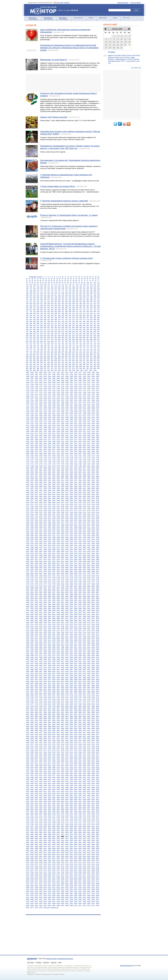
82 (38, 283)
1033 (76, 374)
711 (95, 342)
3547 (67, 676)
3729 (45, 698)
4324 (45, 769)
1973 (97, 486)
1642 (63, 448)
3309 (67, 647)
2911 (36, 600)
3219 (45, 637)
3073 (76, 619)
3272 (54, 643)
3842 (93, 710)
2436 (41, 543)
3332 (93, 649)
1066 (71, 378)
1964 (58, 486)
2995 (32, 610)
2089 (84, 501)
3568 (84, 678)
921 (95, 362)
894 (73, 360)
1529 (89, 433)
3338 (45, 651)
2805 (93, 586)
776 (27, 350)
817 (98, 352)
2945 (36, 604)
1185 (71, 393)
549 (42, 328)
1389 (71, 417)
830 (70, 354)
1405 (67, 419)
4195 (76, 753)
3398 (84, 657)
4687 (71, 812)
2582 (84, 560)
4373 (36, 775)
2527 (67, 554)
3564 (67, 678)
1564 (93, 437)
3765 (54, 702)
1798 (76, 466)
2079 (41, 501)
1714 (80, 456)
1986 (80, 488)
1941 (32, 484)
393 (84, 311)
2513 (80, 551)
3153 (54, 629)
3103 (58, 623)
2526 (63, 554)
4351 (89, 771)
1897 (63, 478)
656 (49, 338)
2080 (45, 501)
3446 (71, 663)
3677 (41, 692)
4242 (58, 759)
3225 (71, 637)
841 (34, 356)
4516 (67, 792)
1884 (80, 476)
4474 (32, 788)
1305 (76, 407)
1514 (97, 431)
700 (56, 342)
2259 (84, 521)
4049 (32, 737)
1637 (41, 448)
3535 (89, 674)
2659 (49, 570)
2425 (67, 541)
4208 (58, 755)
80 (32, 283)
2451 (32, 545)
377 (27, 311)
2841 (28, 592)
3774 (93, 702)
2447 (89, 543)
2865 (58, 594)
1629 (80, 446)
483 (31, 322)
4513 (54, 792)
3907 (80, 718)
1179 (45, 393)
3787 (76, 704)
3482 (80, 668)
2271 (63, 523)
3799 (54, 706)
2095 (36, 503)
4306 (41, 767)
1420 (58, 421)
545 (27, 328)
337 (34, 307)
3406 (45, 659)
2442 (67, 543)
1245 (36, 401)
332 (91, 305)
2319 (49, 529)
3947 (32, 724)
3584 (80, 680)
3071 (67, 619)
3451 (93, 663)
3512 (63, 672)
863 (38, 358)
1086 (84, 381)
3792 (97, 704)
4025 (76, 733)
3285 (36, 645)
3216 (32, 637)
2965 (49, 606)
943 (98, 364)
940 (88, 364)
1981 (58, 488)
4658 (93, 808)
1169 (76, 391)
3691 (28, 694)
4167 (28, 751)
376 (98, 309)
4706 (80, 814)
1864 (67, 474)
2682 (76, 572)
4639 (84, 806)
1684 (97, 452)
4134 (32, 747)
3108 (80, 623)
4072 (58, 739)
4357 (41, 773)
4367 (84, 773)
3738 (84, 698)
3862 (32, 714)
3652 (80, 688)
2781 (63, 584)
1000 (77, 370)
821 (38, 354)
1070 (89, 378)
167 (27, 291)
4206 (49, 755)
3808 (93, 706)
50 (98, 279)
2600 (89, 562)
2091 (93, 501)
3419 (28, 661)
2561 (67, 558)
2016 (63, 492)
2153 (67, 509)
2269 (54, 523)
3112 (97, 623)
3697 (54, 694)
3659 (36, 690)
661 (66, 338)
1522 (58, 433)
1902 (84, 478)
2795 (49, 586)
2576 (58, 560)
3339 (49, 651)
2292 (80, 525)
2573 (45, 560)
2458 (63, 545)
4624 (93, 804)
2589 (41, 562)
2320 (54, 529)
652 (34, 338)
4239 (45, 759)
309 (84, 303)
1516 (32, 433)
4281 (80, 763)
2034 (67, 495)
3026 (93, 613)
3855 (76, 712)
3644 (45, 688)
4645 (36, 808)
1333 (49, 411)
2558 (54, 558)
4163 (84, 749)
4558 (28, 798)
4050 (36, 737)
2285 (49, 525)
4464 (63, 786)
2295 (93, 525)
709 (88, 342)
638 (59, 336)
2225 (84, 517)
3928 (97, 720)
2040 (93, 495)
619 (66, 334)
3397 (80, 657)
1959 (36, 486)
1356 (76, 413)
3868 (58, 714)
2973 (84, 606)
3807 (89, 706)
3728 (41, 698)
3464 (76, 665)
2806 (97, 586)
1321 (71, 409)
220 (66, 295)
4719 (63, 816)
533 (59, 326)
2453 (41, 545)
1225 (97, 397)
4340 (41, 771)
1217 (63, 397)
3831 (45, 710)
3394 (67, 657)
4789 (71, 824)
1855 (28, 474)
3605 (97, 682)
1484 (41, 429)
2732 (71, 578)
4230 (80, 757)
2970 (71, 606)
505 (34, 324)
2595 (67, 562)
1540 (63, 436)
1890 (32, 478)
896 (81, 360)
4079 (89, 739)
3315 (93, 647)
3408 (54, 659)
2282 (36, 525)
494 (70, 322)
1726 (58, 458)
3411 (67, 659)
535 (66, 326)
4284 (93, 763)
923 (27, 364)
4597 (49, 802)
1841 (41, 472)
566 (27, 330)
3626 (41, 686)
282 (63, 301)
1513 (93, 431)
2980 (41, 608)
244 (77, 297)
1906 (28, 480)
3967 (45, 727)
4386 (93, 775)
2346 (93, 531)
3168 (45, 631)
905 (38, 362)
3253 (45, 641)
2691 (41, 574)
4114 (93, 743)
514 (66, 324)
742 (56, 346)
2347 (97, 531)
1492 (76, 429)
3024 (84, 613)
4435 (84, 781)
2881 (54, 596)
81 (35, 283)
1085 (80, 381)
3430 (76, 661)
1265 (49, 403)
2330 (97, 529)
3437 (32, 663)
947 (38, 366)
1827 (54, 470)
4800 (45, 826)
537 (73, 326)
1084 (76, 381)
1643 (67, 448)
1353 (63, 413)
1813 (67, 468)
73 (87, 281)
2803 (84, 586)
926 (38, 364)
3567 (80, 678)
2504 (41, 551)
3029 (32, 615)
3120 (58, 625)
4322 (36, 769)
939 (84, 364)
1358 (84, 413)
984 (95, 368)
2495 (76, 549)
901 (98, 360)
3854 (71, 712)
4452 (84, 783)
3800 (58, 706)
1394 (93, 417)
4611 (36, 804)
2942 (97, 602)
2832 (63, 590)
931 (56, 364)
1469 (49, 427)
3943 (89, 722)
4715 (45, 816)
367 (66, 309)
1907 (32, 480)
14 (74, 277)
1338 (71, 411)
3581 (67, 680)
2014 (54, 492)
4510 (41, 792)
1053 (89, 377)
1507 (67, 431)
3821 (76, 708)
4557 (97, 796)
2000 (67, 490)
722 (59, 344)
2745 (54, 580)
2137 (71, 507)
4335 (93, 769)
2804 (89, 586)
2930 (45, 602)
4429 (58, 781)
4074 (67, 739)
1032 (71, 374)
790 (77, 350)
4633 (58, 806)
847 (56, 356)
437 (91, 315)
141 (84, 287)
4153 (41, 749)
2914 (49, 600)
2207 (80, 515)
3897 (36, 718)
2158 (89, 509)
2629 (67, 566)
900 (95, 360)
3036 (63, 615)
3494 (58, 669)
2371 (54, 535)
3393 (63, 657)
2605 (36, 564)
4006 (67, 731)
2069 (71, 499)
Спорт (115, 18)
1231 (49, 399)
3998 (32, 731)
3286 (41, 645)
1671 (41, 452)
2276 (84, 523)
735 (31, 346)
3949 (41, 724)
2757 (32, 582)
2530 (80, 554)
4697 (41, 814)
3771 (80, 702)
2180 (36, 513)
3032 (45, 615)
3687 (84, 692)
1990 (97, 488)
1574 (63, 440)
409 (66, 313)
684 (73, 340)
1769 (97, 462)
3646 (54, 688)
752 (91, 346)
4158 (63, 749)
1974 (28, 488)
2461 (76, 545)
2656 (36, 570)
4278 (67, 763)
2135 (63, 507)
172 (45, 291)
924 (31, 364)
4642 (97, 806)
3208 (71, 635)
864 (42, 358)
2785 (80, 584)
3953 (58, 724)
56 (41, 281)
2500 (97, 549)
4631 (49, 806)
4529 (49, 794)
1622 (49, 446)
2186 (63, 513)
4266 (89, 761)
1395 (97, 417)
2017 (67, 492)
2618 (93, 564)
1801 (89, 466)
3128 (93, 625)
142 (88, 287)
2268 (49, 523)
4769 (58, 822)
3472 (36, 668)
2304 (58, 527)
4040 (67, 735)
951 (52, 366)
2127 (28, 507)
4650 (58, 808)
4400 (80, 777)
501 (95, 322)
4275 (54, 763)
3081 (36, 621)
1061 (49, 378)
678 (52, 340)
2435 (36, 543)
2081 (49, 501)
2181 (41, 513)
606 (95, 332)
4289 (41, 765)
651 (31, 338)
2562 (71, 558)
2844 (41, 592)
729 (84, 344)
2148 (45, 509)
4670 (71, 810)
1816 (80, 468)
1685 (28, 454)
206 (91, 293)
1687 (36, 454)
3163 (97, 629)
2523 (49, 554)
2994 (28, 610)
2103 (71, 503)
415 (88, 313)
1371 (67, 415)
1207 (93, 395)
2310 (84, 527)
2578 (67, 560)
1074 (32, 381)
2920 (76, 600)
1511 (84, 431)
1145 (45, 389)
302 (59, 303)
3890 (80, 716)
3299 (97, 645)
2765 (67, 582)
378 (31, 311)
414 (84, 313)
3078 (97, 619)
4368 (89, 773)
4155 (49, 749)
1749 (84, 460)
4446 (58, 783)
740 (49, 346)
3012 (32, 613)
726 (73, 344)
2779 (54, 584)
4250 (93, 759)
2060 (32, 499)
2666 (80, 570)
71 (82, 281)
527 (38, 326)
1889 (28, 478)
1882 (71, 476)
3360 (67, 653)
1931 (63, 482)
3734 (67, 698)
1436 (54, 423)
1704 (36, 456)
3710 (36, 696)
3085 (54, 621)
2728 (54, 578)
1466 (36, 427)
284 (70, 301)
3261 (80, 641)
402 (42, 313)
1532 (28, 436)
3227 (80, 637)
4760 (93, 820)
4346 (67, 771)
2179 (32, 513)
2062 (41, 499)
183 (84, 291)
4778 (97, 822)
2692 (45, 574)
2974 (89, 606)
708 (84, 342)
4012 (93, 731)
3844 (28, 712)
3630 (58, 686)
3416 (89, 659)
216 (52, 295)
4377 (54, 775)
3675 (32, 692)
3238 (54, 639)
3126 (84, 625)
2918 (67, 600)
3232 (28, 639)
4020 (54, 733)
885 (42, 360)
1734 (93, 458)
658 (56, 338)
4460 (45, 786)
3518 (89, 672)
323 (59, 305)
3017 (54, 613)
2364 (97, 533)
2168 (58, 511)
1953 (84, 484)
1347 (36, 413)
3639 (97, 686)
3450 (89, 663)
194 (49, 293)
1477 (84, 427)
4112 (84, 743)
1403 (58, 419)
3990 (71, 728)
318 (42, 305)
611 (38, 334)
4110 (76, 743)
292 (98, 301)
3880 (36, 716)
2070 (76, 499)
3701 (71, 694)
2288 (63, 525)
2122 (80, 505)
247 (88, 297)
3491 (45, 669)
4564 (54, 798)
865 (45, 358)
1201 (67, 395)
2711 (54, 576)
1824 (41, 470)
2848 (58, 592)
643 (77, 336)
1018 (84, 372)
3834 (58, 710)
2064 (49, 499)
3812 (36, 708)
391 (77, 311)
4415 (71, 779)
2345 (89, 531)
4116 (28, 745)
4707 (84, 814)
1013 (63, 372)
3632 (67, 686)
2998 (45, 610)
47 (90, 279)
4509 (36, 792)
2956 (84, 604)
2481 (89, 547)
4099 (28, 743)
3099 (41, 623)
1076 (41, 381)
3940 (76, 722)
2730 (63, 578)
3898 (41, 718)
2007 (97, 490)
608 (27, 334)
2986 (67, 608)
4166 (97, 749)
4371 (28, 775)
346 (66, 307)
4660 (28, 810)
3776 (28, 704)
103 (98, 283)
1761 (63, 462)
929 (49, 364)
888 (52, 360)
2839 (93, 590)
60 (52, 281)
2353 (49, 533)
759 (42, 348)
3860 (97, 712)
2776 (41, 584)
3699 (63, 694)
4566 (63, 798)
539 (81, 326)
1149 (63, 389)
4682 (49, 812)
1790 (41, 466)
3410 (63, 659)
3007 (84, 610)
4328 (63, 769)
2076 (28, 501)
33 (52, 279)
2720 (93, 576)
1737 (32, 460)
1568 (36, 440)
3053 (63, 617)
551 (49, 328)
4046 (93, 735)
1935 (80, 482)
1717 (93, 456)
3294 (76, 645)
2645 (63, 568)
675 (42, 340)
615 (52, 334)
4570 (80, 798)
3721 (84, 696)
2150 (54, 509)
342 (52, 307)
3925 (84, 720)
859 (98, 356)
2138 (76, 507)
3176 (80, 631)
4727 (97, 816)
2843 (36, 592)
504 (31, 324)
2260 (89, 521)
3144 (89, 627)
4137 (45, 747)
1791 (45, 466)
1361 (97, 413)
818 (27, 354)
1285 (63, 405)
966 (31, 368)
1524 (67, 433)
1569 (41, 440)
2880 (49, 596)
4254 (36, 761)
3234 (36, 639)
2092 (97, 501)
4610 (32, 804)
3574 (36, 680)
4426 (45, 781)
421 (34, 315)
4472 (97, 786)
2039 (89, 495)
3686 (80, 692)
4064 (97, 737)
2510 (67, 551)
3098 (36, 623)
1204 (80, 395)
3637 (89, 686)
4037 (54, 735)
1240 (89, 399)
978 (73, 368)
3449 (84, 663)
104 (27, 285)
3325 (63, 649)
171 (42, 291)
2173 (80, 511)
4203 (36, 755)
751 (88, 346)
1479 (93, 427)
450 (63, 317)
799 (34, 352)
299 (49, 303)
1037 (93, 374)
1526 (76, 433)
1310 (97, 407)
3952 (54, 724)
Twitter (61, 3)
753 (95, 346)
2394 (80, 537)
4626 (28, 806)
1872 (28, 476)
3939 (71, 722)
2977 (28, 608)
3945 (97, 722)
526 (34, 326)
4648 (49, 808)
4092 (71, 741)
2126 (97, 505)
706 (77, 342)
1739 (41, 460)
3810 (28, 708)
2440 (58, 543)
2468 (32, 547)
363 (52, 309)
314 (27, 305)
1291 (89, 405)
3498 (76, 669)
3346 (80, 651)
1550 (32, 437)
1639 (49, 448)
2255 (67, 521)
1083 (71, 381)
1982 (63, 488)
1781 (76, 464)
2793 (41, 586)
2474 (58, 547)
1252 (67, 401)
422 (38, 315)
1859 (45, 474)
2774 (32, 584)
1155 (89, 389)
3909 (89, 718)
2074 (93, 499)
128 (38, 287)
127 (34, 287)
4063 (93, 737)
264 (73, 299)
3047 (36, 617)
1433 (41, 423)
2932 (54, 602)
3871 (71, 714)
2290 (71, 525)
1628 (76, 446)
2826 (36, 590)
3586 (89, 680)
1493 (80, 429)
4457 (32, 786)
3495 (63, 669)
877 (88, 358)
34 (54, 279)
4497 (58, 790)
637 (56, 336)
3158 (76, 629)
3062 (28, 619)
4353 (97, 771)
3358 (58, 653)
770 (81, 348)
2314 (28, 529)
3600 (76, 682)
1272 (80, 403)
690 (95, 340)
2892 (28, 598)
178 (66, 291)
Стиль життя (78, 18)
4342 (49, 771)
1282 (49, 405)
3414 (80, 659)
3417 (93, 659)
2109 (97, 503)
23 (98, 277)
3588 (97, 680)
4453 (89, 783)
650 (27, 338)
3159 (80, 629)
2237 (63, 519)
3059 (89, 617)
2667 (84, 570)
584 (91, 330)
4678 (32, 812)
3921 (67, 720)
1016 (76, 372)
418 (98, 313)
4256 (45, 761)
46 (87, 279)
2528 (71, 554)
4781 (36, 824)
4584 (67, 800)
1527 (80, 433)
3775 (97, 702)
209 (27, 295)
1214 (49, 397)
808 (66, 352)
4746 (32, 820)
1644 (71, 448)
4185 (32, 753)
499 (88, 322)
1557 (63, 437)
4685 (63, 812)
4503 (84, 790)
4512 (49, 792)
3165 (32, 631)
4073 (63, 739)
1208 (97, 395)
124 (98, 285)
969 (42, 368)
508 (45, 324)
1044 (49, 377)
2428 (80, 541)
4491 (32, 790)
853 (77, 356)
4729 (32, 818)
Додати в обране (136, 3)
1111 (45, 385)
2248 (36, 521)
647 (91, 336)
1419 (54, 421)
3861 (28, 714)
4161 (76, 749)
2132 (49, 507)
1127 (41, 387)
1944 (45, 484)
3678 (45, 692)
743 (59, 346)
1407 (76, 419)
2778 (49, 584)
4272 (41, 763)
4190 (54, 753)
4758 (84, 820)
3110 (89, 623)
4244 (67, 759)
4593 (32, 802)
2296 (97, 525)
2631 (76, 566)
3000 (54, 610)
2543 (63, 556)
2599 (84, 562)
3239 (58, 639)
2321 (58, 529)
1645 (76, 448)
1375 (84, 415)
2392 (71, 537)
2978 (32, 608)
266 (81, 299)
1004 (95, 370)
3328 (76, 649)
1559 (71, 437)
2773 (28, 584)
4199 (93, 753)
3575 (41, 680)
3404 (36, 659)
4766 (45, 822)
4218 (28, 757)
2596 (71, 562)
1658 (58, 450)
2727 (49, 578)
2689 (32, 574)
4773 (76, 822)
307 (77, 303)
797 (27, 352)
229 (98, 295)
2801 (76, 586)
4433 (76, 781)
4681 (45, 812)
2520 (36, 554)
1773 (41, 464)
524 (27, 326)
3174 (71, 631)
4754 (67, 820)
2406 (58, 539)
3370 (36, 655)
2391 (67, 537)
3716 (63, 696)
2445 (80, 543)
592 (45, 332)
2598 (80, 562)
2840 (97, 590)
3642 (36, 688)
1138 (89, 387)
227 (91, 295)
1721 (36, 458)
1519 (45, 433)
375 (95, 309)
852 (73, 356)
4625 (97, 804)
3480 (71, 668)
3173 (67, 631)
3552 (89, 676)
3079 (28, 621)
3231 (97, 637)
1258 (93, 401)
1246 (41, 401)
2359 (76, 533)
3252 (41, 641)
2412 (84, 539)
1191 (97, 393)
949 (45, 366)
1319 (63, 409)
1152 (76, 389)
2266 (41, 523)
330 (84, 305)
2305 (63, 527)
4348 (76, 771)
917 (81, 362)
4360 (54, 773)
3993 (84, 728)
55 (38, 281)
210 (31, 295)
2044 (36, 497)
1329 (32, 411)
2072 (84, 499)
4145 (80, 747)
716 (38, 344)
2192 (89, 513)
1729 (71, 458)
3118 (49, 625)
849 (63, 356)
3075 (84, 619)
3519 (93, 672)
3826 (97, 708)
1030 (63, 374)
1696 (76, 454)
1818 (89, 468)
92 (65, 283)
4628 (36, 806)
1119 (80, 385)
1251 (63, 401)
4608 (97, 802)
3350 (97, 651)
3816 (54, 708)
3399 (89, 657)
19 (87, 277)
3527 (54, 674)
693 (31, 342)
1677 (67, 452)
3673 (97, 690)
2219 (58, 517)
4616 (58, 804)
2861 (41, 594)
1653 (36, 450)
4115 (97, 743)
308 (81, 303)
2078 (36, 501)
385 (56, 311)
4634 (63, 806)
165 (95, 289)
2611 (63, 564)
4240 (49, 759)
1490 (67, 429)
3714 (54, 696)
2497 (84, 549)
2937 (76, 602)
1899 (71, 478)
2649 (80, 568)
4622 (84, 804)
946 (34, 366)
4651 (63, 808)
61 (54, 281)
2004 (84, 490)
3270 (45, 643)
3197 (97, 633)
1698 (84, 454)
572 (49, 330)
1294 (28, 407)
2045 (41, 497)
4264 (80, 761)
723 (63, 344)
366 (63, 309)
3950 (45, 724)
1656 (49, 450)
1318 (58, 409)
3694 (41, 694)
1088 (93, 381)
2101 (63, 503)
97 (79, 283)
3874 (84, 714)
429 (63, 315)
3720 (80, 696)
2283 (41, 525)
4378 (58, 775)
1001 (82, 370)
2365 (28, 535)
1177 (36, 393)
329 (81, 305)
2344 (84, 531)
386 (59, 311)
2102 (67, 503)
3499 (80, 669)
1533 (32, 436)
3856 (80, 712)
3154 (58, 629)
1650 (97, 448)
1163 (49, 391)
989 (38, 370)
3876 (93, 714)
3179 (93, 631)
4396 (63, 777)
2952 (67, 604)
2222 (71, 517)
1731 (80, 458)
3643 (41, 688)
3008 (89, 610)
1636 (36, 448)
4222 (45, 757)
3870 (67, 714)
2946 (41, 604)
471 (63, 319)
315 (31, 305)
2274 (76, 523)
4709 (93, 814)
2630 (71, 566)
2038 (84, 495)
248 (91, 297)
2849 (63, 592)
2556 (45, 558)
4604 (80, 802)
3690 (97, 692)
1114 (58, 385)
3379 (76, 655)
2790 (28, 586)
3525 (45, 674)
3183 (36, 633)
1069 (84, 378)
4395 (58, 777)
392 (81, 311)
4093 (76, 741)
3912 (28, 720)
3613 (58, 684)
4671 (76, 810)
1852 (89, 472)
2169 (63, 511)
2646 (67, 568)
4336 (97, 769)
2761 (49, 582)
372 (84, 309)
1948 (63, 484)
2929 (41, 602)
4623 (89, 804)
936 (73, 364)
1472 (63, 427)
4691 (89, 812)
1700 (93, 454)
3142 (80, 627)
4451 (80, 783)
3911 (97, 718)
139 (77, 287)
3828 (32, 710)
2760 (45, 582)
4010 (84, 731)
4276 (58, 763)
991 (45, 370)
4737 (67, 818)
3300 (28, 647)
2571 (36, 560)
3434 (93, 661)
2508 (58, 551)
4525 (32, 794)
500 (91, 322)
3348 (89, 651)
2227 (93, 517)
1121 (89, 385)
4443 (45, 783)
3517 (84, 672)
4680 (41, 812)
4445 (54, 783)
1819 (93, 468)
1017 (80, 372)
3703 (80, 694)
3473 (41, 668)
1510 (80, 431)
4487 (89, 788)
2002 (76, 490)
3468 (93, 665)
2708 (41, 576)
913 (66, 362)
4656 (84, 808)
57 (43, 281)
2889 (89, 596)
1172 (89, 391)
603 (84, 332)
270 (95, 299)
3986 (54, 728)
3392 (58, 657)
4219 (32, 757)
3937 (63, 722)
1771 (32, 464)
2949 (54, 604)
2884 (67, 596)
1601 (32, 444)
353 (91, 307)
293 (27, 303)
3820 (71, 708)
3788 (80, 704)
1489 (63, 429)
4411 (54, 779)
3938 (67, 722)
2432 (97, 541)
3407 (49, 659)
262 (66, 299)
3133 (41, 627)
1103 (84, 383)
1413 (28, 421)
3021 (71, 613)
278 (49, 301)
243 (73, 297)
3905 (71, 718)
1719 (28, 458)
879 (95, 358)
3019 (63, 613)
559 (77, 328)
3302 (36, 647)
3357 (54, 653)
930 (52, 364)
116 (70, 285)
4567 (67, 798)
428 (59, 315)
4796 (28, 826)
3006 (80, 610)
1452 (49, 425)
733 (98, 344)
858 (95, 356)
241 (66, 297)
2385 (41, 537)
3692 (32, 694)
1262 (36, 403)
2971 (76, 606)
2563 (76, 558)
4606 (89, 802)
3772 (84, 702)
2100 (58, 503)
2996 (36, 610)
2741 (36, 580)
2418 (36, 541)
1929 (54, 482)
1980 (54, 488)
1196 (45, 395)
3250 (32, 641)
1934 (76, 482)
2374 (67, 535)
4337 (28, 771)
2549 (89, 556)
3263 (89, 641)
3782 (54, 704)
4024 (71, 733)
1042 (41, 377)
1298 (45, 407)
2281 (32, 525)
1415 (36, 421)
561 (84, 328)
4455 (97, 783)
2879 (45, 596)
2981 (45, 608)
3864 (41, 714)
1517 (36, 433)
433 (77, 315)
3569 (89, 678)
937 (77, 364)
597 (63, 332)
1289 (80, 405)
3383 (93, 655)
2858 (28, 594)
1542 (71, 436)
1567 (32, 440)
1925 (36, 482)
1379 (28, 417)
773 (91, 348)
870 (63, 358)
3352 (32, 653)
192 (42, 293)
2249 (41, 521)
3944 (93, 722)
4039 (63, 735)
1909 (41, 480)
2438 (49, 543)
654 (42, 338)
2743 (45, 580)
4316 (84, 767)
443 (38, 317)
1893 (45, 478)
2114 (45, 505)
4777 (93, 822)
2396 (89, 537)
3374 (54, 655)
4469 (84, 786)
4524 (28, 794)
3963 (28, 727)
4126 (71, 745)
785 (59, 350)
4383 (80, 775)
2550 (93, 556)
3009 (93, 610)
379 (34, 311)
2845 (45, 592)
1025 (41, 374)
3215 (28, 637)
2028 (41, 495)
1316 (49, 409)
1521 (54, 433)
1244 (32, 401)
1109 (36, 385)
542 (91, 326)
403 (45, 313)
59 (49, 281)
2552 (28, 558)
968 (38, 368)
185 (91, 291)
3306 (54, 647)
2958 (93, 604)
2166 (49, 511)
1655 (45, 450)
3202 (45, 635)
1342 (89, 411)
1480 (97, 427)
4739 (76, 818)
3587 (93, 680)
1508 (71, 431)
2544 (67, 556)
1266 (54, 403)
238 (56, 297)
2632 (80, 566)
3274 (63, 643)
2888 (84, 596)
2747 (63, 580)
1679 (76, 452)
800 (38, 352)
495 (73, 322)
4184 (28, 753)
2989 (80, 608)
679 (56, 340)
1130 (54, 387)
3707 (97, 694)
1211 (36, 397)
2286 (54, 525)
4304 (32, 767)
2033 (63, 495)
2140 (84, 507)
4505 (93, 790)
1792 (49, 466)
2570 (32, 560)
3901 (54, 718)
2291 (76, 525)
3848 (45, 712)
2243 (89, 519)
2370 (49, 535)
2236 (58, 519)
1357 (80, 413)
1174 (97, 391)
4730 (36, 818)
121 (88, 285)
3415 (84, 659)
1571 (49, 440)
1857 (36, 474)
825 (52, 354)
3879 (32, 716)
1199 (58, 395)
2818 (76, 588)
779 (38, 350)
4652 (67, 808)
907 (45, 362)
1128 (45, 387)
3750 (63, 700)
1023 (32, 374)
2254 (63, 521)
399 (31, 313)
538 (77, 326)
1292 (93, 405)
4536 (80, 794)
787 (66, 350)
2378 (84, 535)
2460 (71, 545)
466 (45, 319)
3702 (76, 694)
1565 (97, 437)
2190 (80, 513)
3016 (49, 613)
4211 (71, 755)
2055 (84, 497)
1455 (63, 425)
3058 (84, 617)
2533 (93, 554)
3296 (84, 645)
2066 (58, 499)
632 (38, 336)
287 (81, 301)
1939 (97, 482)
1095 (49, 383)
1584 (32, 442)
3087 (63, 621)
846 (52, 356)
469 (56, 319)
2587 (32, 562)
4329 (67, 769)
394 (88, 311)
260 (59, 299)
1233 (58, 399)
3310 (71, 647)
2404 (49, 539)
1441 (76, 423)
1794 (58, 466)
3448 (80, 663)
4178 (76, 751)
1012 (58, 372)
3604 (93, 682)
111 (52, 285)
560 (81, 328)
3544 (54, 676)
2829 (49, 590)
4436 (89, 781)
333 (95, 305)
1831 (71, 470)
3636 (84, 686)
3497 (71, 669)
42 (76, 279)
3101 (49, 623)
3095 (97, 621)
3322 (49, 649)
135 (63, 287)
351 (84, 307)
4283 (89, 763)
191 (38, 293)
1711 (67, 456)
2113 (41, 505)
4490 (28, 790)
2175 (89, 511)
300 (52, 303)
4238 (41, 759)
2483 (97, 547)
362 (49, 309)
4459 (41, 786)
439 (98, 315)
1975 (32, 488)
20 (90, 277)
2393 (76, 537)
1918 (80, 480)
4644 (32, 808)
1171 (84, 391)
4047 (97, 735)
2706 (32, 576)
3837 (71, 710)
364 (56, 309)
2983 (54, 608)
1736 (28, 460)
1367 (49, 415)
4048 (28, 737)
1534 (36, 436)
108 (42, 285)
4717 (54, 816)
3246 (89, 639)
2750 (76, 580)
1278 (32, 405)
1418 (49, 421)
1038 (97, 374)
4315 (80, 767)
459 (95, 317)
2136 (67, 507)
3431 (80, 661)
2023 (93, 492)
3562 (58, 678)
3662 (49, 690)
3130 (28, 627)
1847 (67, 472)
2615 (80, 564)
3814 (45, 708)
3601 (80, 682)
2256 (71, 521)
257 (49, 299)
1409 (84, 419)
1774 (45, 464)
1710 (63, 456)
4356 (36, 773)
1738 (36, 460)
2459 (67, 545)
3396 (76, 657)
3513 (67, 672)
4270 (32, 763)
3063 (32, 619)
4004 (58, 731)
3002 (63, 610)
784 (56, 350)
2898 (54, 598)
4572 (89, 798)
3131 (32, 627)
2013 (49, 492)
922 (98, 362)
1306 (80, 407)
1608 (63, 444)
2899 (58, 598)
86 (49, 283)
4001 (45, 731)
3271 (49, 643)
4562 (45, 798)
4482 (67, 788)
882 (31, 360)
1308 (89, 407)
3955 (67, 724)
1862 (58, 474)
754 (98, 346)
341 (49, 307)
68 (74, 281)
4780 (32, 824)
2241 (80, 519)
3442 (54, 663)
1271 (76, 403)
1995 (45, 490)
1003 (90, 370)
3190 (67, 633)
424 (45, 315)
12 (68, 277)
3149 (36, 629)
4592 (28, 802)
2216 (45, 517)
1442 (80, 423)
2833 (67, 590)
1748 (80, 460)
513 (63, 324)
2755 (97, 580)
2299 (36, 527)
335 (27, 307)
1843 (49, 472)
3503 (97, 669)
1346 (32, 413)
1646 (80, 448)
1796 (67, 466)
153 (52, 289)
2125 (93, 505)
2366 (32, 535)
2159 (93, 509)
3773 (89, 702)
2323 (67, 529)
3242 (71, 639)
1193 (32, 395)
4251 (97, 759)
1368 (54, 415)
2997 (41, 610)
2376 (76, 535)
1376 (89, 415)
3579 (58, 680)
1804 (28, 468)
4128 (80, 745)
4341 (45, 771)
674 (38, 340)
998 (70, 370)
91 (63, 283)
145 (98, 287)
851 (70, 356)
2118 (63, 505)
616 (56, 334)
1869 (89, 474)
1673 (49, 452)
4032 (32, 735)
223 (77, 295)
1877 (49, 476)
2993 (97, 608)
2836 (80, 590)
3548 (71, 676)
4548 (58, 796)
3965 (36, 727)
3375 (58, 655)
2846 (49, 592)
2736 (89, 578)
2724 (36, 578)
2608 (49, 564)
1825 (45, 470)
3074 (80, 619)
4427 (49, 781)
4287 (32, 765)
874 (77, 358)
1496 (93, 429)
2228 (97, 517)
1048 (67, 377)
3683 (67, 692)
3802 (67, 706)
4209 (63, 755)
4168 (32, 751)
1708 (54, 456)
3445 (67, 663)
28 (38, 279)
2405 (54, 539)
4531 (58, 794)
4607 (93, 802)
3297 (89, 645)
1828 (58, 470)
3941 (80, 722)
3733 (63, 698)
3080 (32, 621)
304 (66, 303)
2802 (80, 586)
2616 (84, 564)
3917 (49, 720)
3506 (36, 672)
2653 (97, 568)
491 (59, 322)
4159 (67, 749)
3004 (71, 610)
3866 (49, 714)
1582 (97, 440)
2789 (97, 584)
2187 (67, 513)
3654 (89, 688)
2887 (80, 596)
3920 (63, 720)
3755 (84, 700)
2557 (49, 558)
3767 (63, 702)
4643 (28, 808)
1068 (80, 378)
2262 (97, 521)
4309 (54, 767)
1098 (63, 383)
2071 (80, 499)
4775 (84, 822)
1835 (89, 470)
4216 (93, 755)
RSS (58, 3)
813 (84, 352)
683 (70, 340)
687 (84, 340)
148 (34, 289)
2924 (93, 600)
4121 (49, 745)
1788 (32, 466)
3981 (32, 728)
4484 (76, 788)
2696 (63, 574)
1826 (49, 470)
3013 (36, 613)
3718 (71, 696)
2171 (71, 511)
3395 (71, 657)
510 (52, 324)
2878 (41, 596)
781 (45, 350)
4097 (93, 741)
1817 (84, 468)
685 (77, 340)
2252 (54, 521)
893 (70, 360)
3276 (71, 643)
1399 (41, 419)
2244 (93, 519)
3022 (76, 613)
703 (66, 342)
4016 (36, 733)
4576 (32, 800)
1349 (45, 413)
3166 (36, 631)
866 (49, 358)
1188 (84, 393)
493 (66, 322)
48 (93, 279)
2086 (71, 501)
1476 (80, 427)
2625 (49, 566)
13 (71, 277)
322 (56, 305)
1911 (49, 480)
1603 (41, 444)
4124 (63, 745)
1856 (32, 474)
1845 (58, 472)
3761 (36, 702)
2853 (80, 592)
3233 (32, 639)
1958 (32, 486)
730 (88, 344)
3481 (76, 668)
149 (38, 289)
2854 (84, 592)
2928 (36, 602)
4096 (89, 741)
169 (34, 291)
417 (95, 313)
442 (34, 317)
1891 (36, 478)
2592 (54, 562)
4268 (97, 761)
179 (70, 291)
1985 (76, 488)
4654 (76, 808)
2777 (45, 584)
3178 (89, 631)
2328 (89, 529)
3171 (58, 631)
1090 (28, 383)
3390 (49, 657)
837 (95, 354)
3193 (80, 633)
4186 (36, 753)
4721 (71, 816)
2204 (67, 515)
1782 (80, 464)
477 (84, 319)
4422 (28, 781)
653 (38, 338)
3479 (67, 668)
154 (56, 289)
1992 (32, 490)
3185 (45, 633)
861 (31, 358)
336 (31, 307)
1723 (45, 458)
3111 (93, 623)
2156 (80, 509)
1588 (49, 442)
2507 (54, 551)
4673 (84, 810)
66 (68, 281)
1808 (45, 468)
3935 (54, 722)
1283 (54, 405)
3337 (41, 651)
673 (34, 340)
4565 (58, 798)
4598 (54, 802)
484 (34, 322)
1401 (49, 419)
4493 (41, 790)
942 (95, 364)
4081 (97, 739)
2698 (71, 574)
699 (52, 342)
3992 (80, 728)
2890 (93, 596)
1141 (28, 389)
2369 (45, 535)
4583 (63, 800)
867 (52, 358)
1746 (71, 460)
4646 (41, 808)
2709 (45, 576)
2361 (84, 533)
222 (73, 295)
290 (91, 301)
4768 (54, 822)
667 (88, 338)
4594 (36, 802)
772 (88, 348)
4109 (71, 743)
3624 (32, 686)
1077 (45, 381)
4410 (49, 779)
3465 (80, 665)
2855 (89, 592)
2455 (49, 545)
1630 (84, 446)
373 (88, 309)
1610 (71, 444)
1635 (32, 448)
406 (56, 313)
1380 (32, 417)
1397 (32, 419)
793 (88, 350)
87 (52, 283)
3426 (58, 661)
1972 (93, 486)
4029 (93, 733)
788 (70, 350)
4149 (97, 747)
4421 (97, 779)
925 (34, 364)
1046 (58, 377)
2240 (76, 519)
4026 (80, 733)
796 (98, 350)
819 (31, 354)
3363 (80, 653)
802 (45, 352)
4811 (93, 826)
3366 (93, 653)
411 (73, 313)
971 (49, 368)
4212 (76, 755)
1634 (28, 448)
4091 (67, 741)
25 (30, 279)
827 (59, 354)
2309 (80, 527)
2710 (49, 576)
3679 (49, 692)
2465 (93, 545)
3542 (45, 676)
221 (70, 295)
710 (91, 342)
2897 (49, 598)
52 (30, 281)
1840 (36, 472)
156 (63, 289)
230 (27, 297)
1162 (45, 391)
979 (77, 368)
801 (42, 352)
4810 (89, 826)
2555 (41, 558)
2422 (54, 541)
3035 (58, 615)
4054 (54, 737)
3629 (54, 686)
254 (38, 299)
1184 (67, 393)
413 (81, 313)
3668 (76, 690)
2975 (93, 606)
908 (49, 362)
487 (45, 322)
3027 (97, 613)
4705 (76, 814)
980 (81, 368)
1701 (97, 454)
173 (49, 291)
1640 (54, 448)
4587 (80, 800)
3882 (45, 716)
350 (81, 307)
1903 (89, 478)
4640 (89, 806)
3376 (63, 655)
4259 (58, 761)
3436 (28, 663)
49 (96, 279)
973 (56, 368)
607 (98, 332)
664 (77, 338)
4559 (32, 798)
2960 (28, 606)
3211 (84, 635)
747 (73, 346)
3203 (49, 635)
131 (49, 287)
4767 (49, 822)
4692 (93, 812)
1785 (93, 464)
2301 (45, 527)
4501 (76, 790)
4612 (41, 804)
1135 (76, 387)
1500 (36, 431)
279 (52, 301)
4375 (45, 775)
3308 (63, 647)
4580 (49, 800)
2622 (36, 566)
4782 (41, 824)
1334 (54, 411)
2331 (28, 531)
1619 (36, 446)
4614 (49, 804)
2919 (71, 600)
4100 (32, 743)
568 (34, 330)
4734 (54, 818)
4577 (36, 800)
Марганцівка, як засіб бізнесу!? (54, 60)
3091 (80, 621)
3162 (93, 629)
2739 (28, 580)
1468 (45, 427)
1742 (54, 460)
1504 (54, 431)
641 (70, 336)
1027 (49, 374)
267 (84, 299)
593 (49, 332)
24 (27, 279)
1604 (45, 444)
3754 (80, 700)
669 (95, 338)
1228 (36, 399)
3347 (84, 651)
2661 (58, 570)
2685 (89, 572)
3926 (89, 720)
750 (84, 346)
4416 (76, 779)
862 (34, 358)
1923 (28, 482)
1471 (58, 427)
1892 (41, 478)
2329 (93, 529)
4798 (36, 826)
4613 (45, 804)
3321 (45, 649)
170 (38, 291)
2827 (41, 590)
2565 (84, 558)
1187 (80, 393)
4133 (28, 747)
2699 (76, 574)
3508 (45, 672)
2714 (67, 576)
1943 (41, 484)
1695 (71, 454)
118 (77, 285)
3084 (49, 621)
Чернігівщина (33, 19)
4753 (63, 820)
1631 (89, 446)
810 (73, 352)
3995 (93, 728)
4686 (67, 812)
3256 (58, 641)
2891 (97, 596)
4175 (63, 751)
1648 (89, 448)
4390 (36, 777)
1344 (97, 411)
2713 (63, 576)
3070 (63, 619)
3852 (63, 712)
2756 (28, 582)
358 (34, 309)
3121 (63, 625)
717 (42, 344)
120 (84, 285)
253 (34, 299)
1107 (28, 385)
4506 (97, 790)
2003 (80, 490)
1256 (84, 401)
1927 (45, 482)
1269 (67, 403)
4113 (89, 743)
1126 (36, 387)
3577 (49, 680)
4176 (67, 751)
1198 (54, 395)
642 (73, 336)
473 (70, 319)
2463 (84, 545)
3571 (97, 678)
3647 (58, 688)
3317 (28, 649)
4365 (76, 773)
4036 (49, 735)
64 (63, 281)
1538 (54, 436)
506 (38, 324)
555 (63, 328)
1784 (89, 464)
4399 (76, 777)
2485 (32, 549)
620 (70, 334)
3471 (32, 668)
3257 (63, 641)
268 (88, 299)
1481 (28, 429)
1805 (32, 468)
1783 (84, 464)
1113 (54, 385)
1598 (93, 442)
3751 (67, 700)
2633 (84, 566)
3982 (36, 728)
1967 (71, 486)
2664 (71, 570)
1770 (28, 464)
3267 (32, 643)
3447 (76, 663)
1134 (71, 387)
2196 (32, 515)
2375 (71, 535)
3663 (54, 690)
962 (91, 366)
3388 (41, 657)
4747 (36, 820)
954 (63, 366)
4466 (71, 786)
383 (49, 311)
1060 (45, 378)
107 (38, 285)
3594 (49, 682)
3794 (32, 706)
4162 (80, 749)
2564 (80, 558)
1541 (67, 436)
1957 (28, 486)
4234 (97, 757)
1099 (67, 383)
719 (49, 344)
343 (56, 307)
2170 (67, 511)
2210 (93, 515)
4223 (49, 757)
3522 (32, 674)
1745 (67, 460)
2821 (89, 588)
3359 (63, 653)
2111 (32, 505)
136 (66, 287)
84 (43, 283)
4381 (71, 775)
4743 (93, 818)
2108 (93, 503)
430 (66, 315)
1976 (36, 488)
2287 (58, 525)
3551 (84, 676)
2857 (97, 592)
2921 (80, 600)
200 (70, 293)
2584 (93, 560)
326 (70, 305)
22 (96, 277)
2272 (67, 523)
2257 (76, 521)
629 (27, 336)
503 (27, 324)
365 (59, 309)
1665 (89, 450)
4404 (97, 777)
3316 (97, 647)
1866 (76, 474)
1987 (84, 488)
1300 (54, 407)
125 (27, 287)
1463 (97, 425)
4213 (80, 755)
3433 (89, 661)
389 (70, 311)
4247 (80, 759)
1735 (97, 458)
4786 (58, 824)
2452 (36, 545)
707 (81, 342)
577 (66, 330)
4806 (71, 826)
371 (81, 309)
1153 (80, 389)
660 (63, 338)
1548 (97, 436)
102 (95, 283)
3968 (49, 727)
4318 (93, 767)
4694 (28, 814)
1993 (36, 490)
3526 (49, 674)
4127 (76, 745)
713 (27, 344)
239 (59, 297)
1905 (97, 478)
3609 (41, 684)
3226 (76, 637)
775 (98, 348)
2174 (84, 511)
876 (84, 358)
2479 (80, 547)
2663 (67, 570)
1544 (80, 436)
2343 (80, 531)
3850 (54, 712)
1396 (28, 419)
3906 (76, 718)
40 (71, 279)
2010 (36, 492)
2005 (89, 490)
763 (56, 348)
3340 (54, 651)
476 (81, 319)
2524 (54, 554)
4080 (93, 739)
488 (49, 322)
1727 (63, 458)
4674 (89, 810)
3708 (28, 696)
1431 (32, 423)
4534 (71, 794)
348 (73, 307)
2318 (45, 529)
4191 (58, 753)
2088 (80, 501)
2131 (45, 507)
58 (46, 281)
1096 (54, 383)
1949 (67, 484)
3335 (32, 651)
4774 (80, 822)
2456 (54, 545)
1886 (89, 476)
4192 (63, 753)
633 (42, 336)
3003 (67, 610)
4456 (28, 786)
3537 (97, 674)
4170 (41, 751)
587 (27, 332)
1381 (36, 417)
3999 (36, 731)
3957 (76, 724)
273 (31, 301)
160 (77, 289)
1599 (97, 442)
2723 (32, 578)
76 (96, 281)
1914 (63, 480)
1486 (49, 429)
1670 (36, 452)
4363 (67, 773)
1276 (97, 403)
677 (49, 340)
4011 (89, 731)
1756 (41, 462)
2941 (93, 602)
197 (59, 293)
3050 (49, 617)
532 (56, 326)
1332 (45, 411)
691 (98, 340)
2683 (80, 572)
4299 (84, 765)
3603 (89, 682)
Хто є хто (126, 18)
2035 (71, 495)
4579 (45, 800)
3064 (36, 619)
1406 (71, 419)
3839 (80, 710)
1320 (67, 409)
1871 (97, 474)
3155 (63, 629)
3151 (45, 629)
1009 (45, 372)
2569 (28, 560)
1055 (97, 377)
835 (88, 354)
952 (56, 366)
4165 (93, 749)
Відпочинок (103, 18)
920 (91, 362)
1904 (93, 478)
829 (66, 354)
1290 (84, 405)
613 (45, 334)
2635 (93, 566)
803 (49, 352)
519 (84, 324)
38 (65, 279)
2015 (58, 492)
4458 (36, 786)
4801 (49, 826)
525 (31, 326)
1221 (80, 397)
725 (70, 344)
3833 (54, 710)
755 (27, 348)
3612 (54, 684)
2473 (54, 547)
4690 (84, 812)
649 (98, 336)
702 (63, 342)
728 (81, 344)
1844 (54, 472)
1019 (89, 372)
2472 (49, 547)
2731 (67, 578)
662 (70, 338)
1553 (45, 437)
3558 (41, 678)
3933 (45, 722)
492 (63, 322)
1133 (67, 387)
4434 (80, 781)
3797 (45, 706)
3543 (49, 676)
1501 (41, 431)
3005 (76, 610)
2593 (58, 562)
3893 (93, 716)
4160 (71, 749)
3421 (36, 661)
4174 (58, 751)
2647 (71, 568)
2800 (71, 586)
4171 (45, 751)
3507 (41, 672)
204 (84, 293)
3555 (28, 678)
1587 (45, 442)
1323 (80, 409)
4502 (80, 790)
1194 (36, 395)
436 (88, 315)
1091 (32, 383)
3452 (97, 663)
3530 (67, 674)
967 (34, 368)
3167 (41, 631)
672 (31, 340)
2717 (80, 576)
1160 (36, 391)
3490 (41, 669)
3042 (89, 615)
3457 (45, 665)
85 (46, 283)
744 (63, 346)
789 (73, 350)
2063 (45, 499)
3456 (41, 665)
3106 (71, 623)
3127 (89, 625)
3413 (76, 659)
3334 (28, 651)
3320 (41, 649)
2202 (58, 515)
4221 (41, 757)
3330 (84, 649)
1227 (32, 399)
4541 (28, 796)
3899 (45, 718)
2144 (28, 509)
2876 (32, 596)
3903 (63, 718)
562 (88, 328)
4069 (45, 739)
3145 (93, 627)
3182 (32, 633)
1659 (63, 450)
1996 (49, 490)
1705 (41, 456)
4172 (49, 751)
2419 (41, 541)
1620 (41, 446)
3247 (93, 639)
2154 (71, 509)
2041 (97, 495)
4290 (45, 765)
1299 (49, 407)
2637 (28, 568)
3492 (49, 669)
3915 (41, 720)
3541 (41, 676)
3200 (36, 635)
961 (88, 366)
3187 (54, 633)
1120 (84, 385)
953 (59, 366)
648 (95, 336)
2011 (41, 492)
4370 (97, 773)
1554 (49, 437)
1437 (58, 423)
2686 (93, 572)
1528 (84, 433)
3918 (54, 720)
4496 (54, 790)
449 (59, 317)
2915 (54, 600)
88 (54, 283)
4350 (84, 771)
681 (63, 340)
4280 (76, 763)
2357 (67, 533)
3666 (67, 690)
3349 (93, 651)
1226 (28, 399)
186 (95, 291)
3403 (32, 659)
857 (91, 356)
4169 (36, 751)
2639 (36, 568)
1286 (67, 405)
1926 (41, 482)
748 (77, 346)
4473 (28, 788)
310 (88, 303)
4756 (76, 820)
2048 (54, 497)
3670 (84, 690)
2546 (76, 556)
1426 (84, 421)
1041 (36, 377)
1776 (54, 464)
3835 (63, 710)
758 (38, 348)
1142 (32, 389)
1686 (32, 454)
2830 (54, 590)
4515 (63, 792)
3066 (45, 619)
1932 (67, 482)
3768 (67, 702)
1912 (54, 480)
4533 (67, 794)
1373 (76, 415)
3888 (71, 716)
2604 (32, 564)
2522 (45, 554)
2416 (28, 541)
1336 (63, 411)
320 (49, 305)
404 (49, 313)
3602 (84, 682)
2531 (84, 554)
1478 (89, 427)
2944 (32, 604)
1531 (97, 433)
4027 (84, 733)
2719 (89, 576)
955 (66, 366)
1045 (54, 377)
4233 (93, 757)
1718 (97, 456)
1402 (54, 419)
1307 (84, 407)
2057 (93, 497)
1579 (84, 440)
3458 (49, 665)
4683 (54, 812)
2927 (32, 602)
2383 (32, 537)
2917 (63, 600)
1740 (45, 460)
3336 (36, 651)
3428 (67, 661)
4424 (36, 781)
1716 (89, 456)
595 (56, 332)
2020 (80, 492)
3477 (58, 668)
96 (76, 283)
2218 (54, 517)
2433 (28, 543)
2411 (80, 539)
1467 (41, 427)
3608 (36, 684)
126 (31, 287)
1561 (80, 437)
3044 (97, 615)
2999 (49, 610)
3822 (80, 708)
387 (63, 311)
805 (56, 352)
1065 (67, 378)
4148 (93, 747)
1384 (49, 417)
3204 (54, 635)
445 (45, 317)
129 (42, 287)
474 (73, 319)
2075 (97, 499)
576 (63, 330)
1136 (80, 387)
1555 (54, 437)
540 (84, 326)
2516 (93, 551)
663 (73, 338)
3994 (89, 728)
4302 (97, 765)
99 (85, 283)
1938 (93, 482)
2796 (54, 586)
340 (45, 307)
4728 (28, 818)
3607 (32, 684)
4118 (36, 745)
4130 (89, 745)
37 (63, 279)
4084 (36, 741)
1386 (58, 417)
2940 (89, 602)
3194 (84, 633)
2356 (63, 533)
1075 (36, 381)
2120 (71, 505)
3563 (63, 678)
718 (45, 344)
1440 (71, 423)
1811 (58, 468)
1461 (89, 425)
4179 (80, 751)
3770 (76, 702)
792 (84, 350)
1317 (54, 409)
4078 (84, 739)
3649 (67, 688)
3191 (71, 633)
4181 (89, 751)
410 (70, 313)
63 (60, 281)
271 (98, 299)
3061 (97, 617)
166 (98, 289)
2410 (76, 539)
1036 (89, 374)
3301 (32, 647)
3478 (63, 668)
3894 (97, 716)
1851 (84, 472)
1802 (93, 466)
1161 (41, 391)
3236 (45, 639)
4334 (89, 769)
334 (98, 305)
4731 (41, 818)
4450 (76, 783)
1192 (28, 395)
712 (98, 342)
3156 (67, 629)
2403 (45, 539)
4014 (28, 733)
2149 (49, 509)
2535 (28, 556)
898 (88, 360)
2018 (71, 492)
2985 (63, 608)
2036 (76, 495)
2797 (58, 586)
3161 (89, 629)
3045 (28, 617)
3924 (80, 720)
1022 (28, 374)
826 (56, 354)
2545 (71, 556)
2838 (89, 590)
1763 (71, 462)
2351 (41, 533)
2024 (97, 492)
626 (91, 334)
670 (98, 338)
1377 (93, 415)
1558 (67, 437)
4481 (63, 788)
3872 (76, 714)
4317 (89, 767)
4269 (28, 763)
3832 (49, 710)
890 (59, 360)
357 (31, 309)
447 (52, 317)
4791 (80, 824)
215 (49, 295)
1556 (58, 437)
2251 (49, 521)
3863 (36, 714)
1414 (32, 421)
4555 (89, 796)
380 (38, 311)
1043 (45, 377)
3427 (63, 661)
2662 (63, 570)
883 (34, 360)
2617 (89, 564)
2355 (58, 533)
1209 (28, 397)
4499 (67, 790)
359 (38, 309)
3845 (32, 712)
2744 (49, 580)
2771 (93, 582)
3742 (28, 700)
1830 (67, 470)
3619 (84, 684)
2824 (28, 590)
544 (98, 326)
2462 (80, 545)
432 (73, 315)
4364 (71, 773)
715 (34, 344)
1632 (93, 446)
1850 (80, 472)
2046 (45, 497)
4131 (93, 745)
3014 (41, 613)
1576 (71, 440)
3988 (63, 728)
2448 (93, 543)
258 (52, 299)
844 (45, 356)
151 (45, 289)
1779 (67, 464)
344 (59, 307)
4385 (89, 775)
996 (63, 370)
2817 (71, 588)
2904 (80, 598)
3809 (97, 706)
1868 (84, 474)
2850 (67, 592)
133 (56, 287)
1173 (93, 391)
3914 (36, 720)
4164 (89, 749)
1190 (93, 393)
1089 (97, 381)
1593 (71, 442)
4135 (36, 747)
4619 (71, 804)
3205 (58, 635)
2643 (54, 568)
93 (68, 283)
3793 (28, 706)
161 (81, 289)
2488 (45, 549)
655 (45, 338)
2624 (45, 566)
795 (95, 350)
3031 (41, 615)
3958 (80, 724)
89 (57, 283)
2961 (32, 606)
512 (59, 324)
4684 (58, 812)
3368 (28, 655)
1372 (71, 415)
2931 (49, 602)
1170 (80, 391)
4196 (80, 753)
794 (91, 350)
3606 (28, 684)
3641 (32, 688)
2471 (45, 547)
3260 (76, 641)
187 (98, 291)
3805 (80, 706)
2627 (58, 566)
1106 (97, 383)
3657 (28, 690)
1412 (97, 419)
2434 (32, 543)
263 (70, 299)
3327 (71, 649)
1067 (76, 378)
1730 (76, 458)
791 (81, 350)
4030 (97, 733)
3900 (49, 718)
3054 (67, 617)
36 (60, 279)
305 (70, 303)
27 (35, 279)
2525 (58, 554)
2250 (45, 521)
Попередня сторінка (36, 277)
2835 (76, 590)
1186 (76, 393)
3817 (58, 708)
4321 (32, 769)
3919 (58, 720)
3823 (84, 708)
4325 (49, 769)
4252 (28, 761)
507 (42, 324)
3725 (28, 698)
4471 (93, 786)
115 (66, 285)
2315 (32, 529)
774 (95, 348)
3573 (32, 680)
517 (77, 324)
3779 (41, 704)
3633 (71, 686)
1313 (36, 409)
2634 (89, 566)
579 (73, 330)
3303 (41, 647)
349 (77, 307)
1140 (97, 387)
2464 (89, 545)
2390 (63, 537)
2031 (54, 495)
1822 (32, 470)
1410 (89, 419)
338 (38, 307)
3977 (89, 727)
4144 (76, 747)
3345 (76, 651)
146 (27, 289)
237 (52, 297)
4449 (71, 783)
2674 (41, 572)
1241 (93, 399)
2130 (41, 507)
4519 (80, 792)
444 (42, 317)
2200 (49, 515)
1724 (49, 458)
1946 (54, 484)
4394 (54, 777)
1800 (84, 466)
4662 (36, 810)
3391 (54, 657)
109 (45, 285)
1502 (45, 431)
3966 (41, 727)
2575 (54, 560)
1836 (93, 470)
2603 (28, 564)
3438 (36, 663)
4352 (93, 771)
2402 (41, 539)
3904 (67, 718)
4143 (71, 747)
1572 (54, 440)
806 (59, 352)
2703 (93, 574)
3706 (93, 694)
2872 (89, 594)
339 (42, 307)
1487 (54, 429)
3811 (32, 708)
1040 (32, 377)
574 (56, 330)
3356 (49, 653)
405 (52, 313)
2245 (97, 519)
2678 (58, 572)
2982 (49, 608)
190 (34, 293)
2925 (97, 600)
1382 (41, 417)
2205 (71, 515)
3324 (58, 649)
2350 (36, 533)
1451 (45, 425)
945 (31, 366)
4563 (49, 798)
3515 (76, 672)
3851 (58, 712)
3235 (41, 639)
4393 (49, 777)
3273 (58, 643)
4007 (71, 731)
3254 (49, 641)
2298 (32, 527)
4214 (84, 755)
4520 (84, 792)
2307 (71, 527)
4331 (76, 769)
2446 (84, 543)
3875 (89, 714)
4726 (93, 816)
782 (49, 350)
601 (77, 332)
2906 (89, 598)
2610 (58, 564)
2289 (67, 525)
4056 (63, 737)
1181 (54, 393)
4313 (71, 767)
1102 (80, 383)
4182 (93, 751)
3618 (80, 684)
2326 (80, 529)
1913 (58, 480)
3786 (71, 704)
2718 (84, 576)
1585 (36, 442)
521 (91, 324)
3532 (76, 674)
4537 (84, 794)
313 (98, 303)
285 (73, 301)
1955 (93, 484)
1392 (84, 417)
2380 (93, 535)
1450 (41, 425)
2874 (97, 594)
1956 (97, 484)
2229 (28, 519)
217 (56, 295)
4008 (76, 731)
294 (31, 303)
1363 (32, 415)
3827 (28, 710)
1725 (54, 458)
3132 (36, 627)
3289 (54, 645)
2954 (76, 604)
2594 (63, 562)
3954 (63, 724)
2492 (63, 549)
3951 (49, 724)
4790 (76, 824)
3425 (54, 661)
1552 (41, 437)
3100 (45, 623)
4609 (28, 804)
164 (91, 289)
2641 (45, 568)
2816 (67, 588)
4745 (28, 820)
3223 (63, 637)
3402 (28, 659)
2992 (93, 608)
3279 (84, 643)
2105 (80, 503)
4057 (67, 737)
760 (45, 348)
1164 (54, 391)
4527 (41, 794)
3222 (58, 637)
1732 (84, 458)
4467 (76, 786)
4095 (84, 741)
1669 (32, 452)
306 (73, 303)
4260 (63, 761)
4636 (71, 806)
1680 (80, 452)
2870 (80, 594)
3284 (32, 645)
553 (56, 328)
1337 (67, 411)
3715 (58, 696)
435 (84, 315)
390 (73, 311)
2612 (67, 564)
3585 (84, 680)
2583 (89, 560)
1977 (41, 488)
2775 (36, 584)
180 (73, 291)
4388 (28, 777)
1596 (84, 442)
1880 (63, 476)
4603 (76, 802)
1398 (36, 419)
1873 (32, 476)
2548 (84, 556)
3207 (67, 635)
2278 (93, 523)
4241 (54, 759)
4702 (63, 814)
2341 (71, 531)
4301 (93, 765)
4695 (32, 814)
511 (56, 324)
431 (70, 315)
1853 (93, 472)
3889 (76, 716)
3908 (84, 718)
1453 (54, 425)
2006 (93, 490)
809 (70, 352)
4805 (67, 826)
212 (38, 295)
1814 (71, 468)
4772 (71, 822)
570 (42, 330)
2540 (49, 556)
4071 (54, 739)
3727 (36, 698)
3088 (67, 621)
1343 (93, 411)
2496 (80, 549)
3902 (58, 718)
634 (45, 336)
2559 (58, 558)
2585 (97, 560)
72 (85, 281)
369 (73, 309)
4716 (49, 816)
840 (31, 356)
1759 (54, 462)
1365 (41, 415)
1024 (36, 374)
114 (63, 285)
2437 (45, 543)
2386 (45, 537)
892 (66, 360)
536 (70, 326)
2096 (41, 503)
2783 (71, 584)
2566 (89, 558)
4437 (93, 781)
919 (88, 362)
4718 (58, 816)
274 (34, 301)
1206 (89, 395)
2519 (32, 554)
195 (52, 293)
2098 (49, 503)
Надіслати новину (123, 3)
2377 (80, 535)
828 (63, 354)
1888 (97, 476)
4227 (67, 757)
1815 (76, 468)
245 (81, 297)
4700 (54, 814)
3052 (58, 617)
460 (98, 317)
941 (91, 364)
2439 (54, 543)
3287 (45, 645)
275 (38, 301)
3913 (32, 720)
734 (27, 346)
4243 (63, 759)
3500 (84, 669)
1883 (76, 476)
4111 (80, 743)
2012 (45, 492)
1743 (58, 460)
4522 (93, 792)
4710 (97, 814)
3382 (89, 655)
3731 (54, 698)
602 (81, 332)
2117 (58, 505)
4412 (58, 779)
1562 (84, 437)
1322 (76, 409)
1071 (93, 378)
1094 (45, 383)
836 (91, 354)
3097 (32, 623)
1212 (41, 397)
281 (59, 301)
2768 (80, 582)
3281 (93, 643)
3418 (97, 659)
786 (63, 350)
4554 (84, 796)
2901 (67, 598)
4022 (63, 733)
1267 (58, 403)
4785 (54, 824)
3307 (58, 647)
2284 (45, 525)
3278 (80, 643)
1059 (41, 378)
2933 (58, 602)
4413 (63, 779)
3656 (97, 688)
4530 (54, 794)
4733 (49, 818)
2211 (97, 515)
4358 (45, 773)
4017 (41, 733)
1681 (84, 452)
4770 (63, 822)
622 (77, 334)
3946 (28, 724)
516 (73, 324)
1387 (63, 417)
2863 (49, 594)
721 (56, 344)
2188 (71, 513)
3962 (97, 724)
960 (84, 366)
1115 (63, 385)
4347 (71, 771)
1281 (45, 405)
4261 (67, 761)
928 (45, 364)
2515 (89, 551)
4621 (80, 804)
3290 (58, 645)
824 (49, 354)
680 (59, 340)
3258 (67, 641)
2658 (45, 570)
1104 (89, 383)
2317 (41, 529)
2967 (58, 606)
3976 (84, 727)
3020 (67, 613)
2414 (93, 539)
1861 (54, 474)
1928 (49, 482)
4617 (63, 804)
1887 (93, 476)
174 (52, 291)
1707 (49, 456)
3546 (63, 676)
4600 (63, 802)
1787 (28, 466)
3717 (67, 696)
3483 (84, 668)
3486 (97, 668)
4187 (41, 753)
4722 (76, 816)
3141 (76, 627)
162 (84, 289)
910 (56, 362)
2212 (28, 517)
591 (42, 332)
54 (35, 281)
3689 (93, 692)
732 (95, 344)
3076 (89, 619)
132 (52, 287)
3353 (36, 653)
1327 (97, 409)
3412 (71, 659)
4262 (71, 761)
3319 (36, 649)
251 (27, 299)
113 (59, 285)
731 (91, 344)
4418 (84, 779)
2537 (36, 556)
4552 (76, 796)
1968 (76, 486)
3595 (54, 682)
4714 (41, 816)
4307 (45, 767)
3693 (36, 694)
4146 (84, 747)
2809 (36, 588)
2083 (58, 501)
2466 (97, 545)
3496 (67, 669)
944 (27, 366)
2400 (32, 539)
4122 (54, 745)
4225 (58, 757)
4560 (36, 798)
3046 (32, 617)
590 (38, 332)
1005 (28, 372)
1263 (41, 403)
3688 (89, 692)
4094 (80, 741)
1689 (45, 454)
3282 (97, 643)
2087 (76, 501)
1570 (45, 440)
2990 (84, 608)
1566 (28, 440)
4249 (89, 759)
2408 (67, 539)
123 (95, 285)
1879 (58, 476)
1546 (89, 436)
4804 (63, 826)
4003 (54, 731)
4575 (28, 800)
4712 (32, 816)
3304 (45, 647)
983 (91, 368)
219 (63, 295)
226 (88, 295)
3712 (45, 696)
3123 (71, 625)
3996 (97, 728)
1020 (93, 372)
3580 (63, 680)
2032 (58, 495)
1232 (54, 399)
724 (66, 344)
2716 (76, 576)
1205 (84, 395)
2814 (58, 588)
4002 (49, 731)
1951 (76, 484)
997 (66, 370)
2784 (76, 584)
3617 (76, 684)
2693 (49, 574)
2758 (36, 582)
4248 (84, 759)
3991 (76, 728)
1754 (32, 462)
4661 (32, 810)
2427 (76, 541)
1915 (67, 480)
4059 (76, 737)
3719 (76, 696)
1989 (93, 488)
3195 (89, 633)
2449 (97, 543)
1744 (63, 460)
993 (52, 370)
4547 (54, 796)
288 (84, 301)
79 (30, 283)
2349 (32, 533)
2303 (54, 527)
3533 (80, 674)
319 (45, 305)
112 (56, 285)
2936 (71, 602)
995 (59, 370)
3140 (71, 627)
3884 (54, 716)
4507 (28, 792)
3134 (45, 627)
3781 (49, 704)
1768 (93, 462)
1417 (45, 421)
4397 (67, 777)
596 (59, 332)
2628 (63, 566)
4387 (97, 775)
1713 (76, 456)
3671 (89, 690)
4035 (45, 735)
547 (34, 328)
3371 (41, 655)
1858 (41, 474)
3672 (93, 690)
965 (27, 368)
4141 (63, 747)
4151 (32, 749)
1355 (71, 413)
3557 (36, 678)
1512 (89, 431)
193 (45, 293)
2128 (32, 507)
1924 (32, 482)
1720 (32, 458)
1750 (89, 460)
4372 (32, 775)
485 (38, 322)
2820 (84, 588)
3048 (41, 617)
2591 (49, 562)
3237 (49, 639)
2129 (36, 507)
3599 (71, 682)
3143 (84, 627)
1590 (58, 442)
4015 (32, 733)
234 (42, 297)
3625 (36, 686)
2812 (49, 588)
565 (98, 328)
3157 (71, 629)
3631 (63, 686)
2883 (63, 596)
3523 (36, 674)
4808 (80, 826)
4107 (63, 743)
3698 (58, 694)
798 (31, 352)
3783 (58, 704)
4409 (45, 779)
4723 (80, 816)
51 (27, 281)
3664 (58, 690)
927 (42, 364)
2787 (89, 584)
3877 (97, 714)
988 (34, 370)
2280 (28, 525)
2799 (67, 586)
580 (77, 330)
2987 (71, 608)
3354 (41, 653)
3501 (89, 669)
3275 (67, 643)
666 (84, 338)
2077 (32, 501)
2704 (97, 574)
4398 (71, 777)
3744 (36, 700)
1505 (58, 431)
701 (59, 342)
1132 (63, 387)
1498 (28, 431)
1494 (84, 429)
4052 (45, 737)
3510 (54, 672)
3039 (76, 615)
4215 (89, 755)
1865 (71, 474)
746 (70, 346)
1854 (97, 472)
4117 (32, 745)
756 (31, 348)
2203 (63, 515)
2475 (63, 547)
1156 (93, 389)
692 (27, 342)
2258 (80, 521)
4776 (89, 822)
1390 (76, 417)
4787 (63, 824)
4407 (36, 779)
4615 (54, 804)
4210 (67, 755)
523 (98, 324)
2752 (84, 580)
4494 (45, 790)
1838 (28, 472)
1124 (28, 387)
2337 (54, 531)
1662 (76, 450)
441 (31, 317)
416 (91, 313)
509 (49, 324)
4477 (45, 788)
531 (52, 326)
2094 (32, 503)
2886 (76, 596)
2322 (63, 529)
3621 (93, 684)
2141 (89, 507)
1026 (45, 374)
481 (98, 319)
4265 (84, 761)
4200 (97, 753)
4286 (28, 765)
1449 (36, 425)
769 (77, 348)
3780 (45, 704)
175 (56, 291)
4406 (32, 779)
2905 (84, 598)
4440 (32, 783)
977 (70, 368)
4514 (58, 792)
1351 (54, 413)
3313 (84, 647)
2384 (36, 537)
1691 (54, 454)
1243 (28, 401)
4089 (58, 741)
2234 (49, 519)
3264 (93, 641)
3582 (71, 680)
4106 (58, 743)
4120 (45, 745)
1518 (41, 433)
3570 (93, 678)
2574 (49, 560)
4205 (45, 755)
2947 (45, 604)
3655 (93, 688)
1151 (71, 389)
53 (32, 281)
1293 (97, 405)
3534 (84, 674)
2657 (41, 570)
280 (56, 301)
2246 (28, 521)
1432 (36, 423)
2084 (63, 501)
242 (70, 297)
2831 (58, 590)
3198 (28, 635)
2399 (28, 539)
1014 (67, 372)
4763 (32, 822)
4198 (89, 753)
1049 (71, 377)
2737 (93, 578)
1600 (28, 444)
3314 (89, 647)
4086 (45, 741)
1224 (93, 397)
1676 (63, 452)
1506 (63, 431)
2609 (54, 564)
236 (49, 297)
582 (84, 330)
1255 (80, 401)
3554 (97, 676)
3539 (32, 676)
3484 (89, 668)
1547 (93, 436)
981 (84, 368)
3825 (93, 708)
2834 (71, 590)
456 (84, 317)
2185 (58, 513)
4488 (93, 788)
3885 (58, 716)
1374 (80, 415)
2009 (32, 492)
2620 (28, 566)
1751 (93, 460)
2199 (45, 515)
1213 (45, 397)
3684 (71, 692)
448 (56, 317)
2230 (32, 519)
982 (88, 368)
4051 (41, 737)
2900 (63, 598)
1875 (41, 476)
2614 (76, 564)
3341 (58, 651)
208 (98, 293)
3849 (49, 712)
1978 (45, 488)
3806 (84, 706)
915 (73, 362)
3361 (71, 653)
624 (84, 334)
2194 (97, 513)
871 (66, 358)
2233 (45, 519)
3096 (28, 623)
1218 (67, 397)
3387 (36, 657)
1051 (80, 377)
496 (77, 322)
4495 (49, 790)
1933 (71, 482)
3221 (54, 637)
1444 (89, 423)
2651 (89, 568)
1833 (80, 470)
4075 (71, 739)
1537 (49, 436)
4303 (28, 767)
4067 (36, 739)
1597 (89, 442)
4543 (36, 796)
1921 (93, 480)
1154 (84, 389)
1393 (89, 417)
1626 (67, 446)
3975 (80, 727)
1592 (67, 442)
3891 (84, 716)
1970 (84, 486)
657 (52, 338)
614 (49, 334)
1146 (49, 389)
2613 (71, 564)
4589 (89, 800)
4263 (76, 761)
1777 (58, 464)
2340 (67, 531)
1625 (63, 446)
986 (27, 370)
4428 (54, 781)
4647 (45, 808)
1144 (41, 389)
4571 (84, 798)
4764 (36, 822)
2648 (76, 568)
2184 (54, 513)
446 (49, 317)
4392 (45, 777)
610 (34, 334)
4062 (89, 737)
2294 (89, 525)
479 (91, 319)
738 (42, 346)
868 (56, 358)
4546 (49, 796)
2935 (67, 602)
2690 (36, 574)
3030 (36, 615)
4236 (32, 759)
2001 (71, 490)
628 (98, 334)
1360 (93, 413)
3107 (76, 623)
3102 (54, 623)
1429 (97, 421)
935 (70, 364)
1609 (67, 444)
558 (73, 328)
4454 (93, 783)
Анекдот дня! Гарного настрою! (54, 117)
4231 (84, 757)
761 (49, 348)
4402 (89, 777)
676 (45, 340)
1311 (28, 409)
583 (88, 330)
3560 (49, 678)
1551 (36, 437)
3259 (71, 641)
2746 (58, 580)
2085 (67, 501)
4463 (58, 786)
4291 (49, 765)
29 (41, 279)
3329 (80, 649)
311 (91, 303)
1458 (76, 425)
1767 (89, 462)
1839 (32, 472)
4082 (28, 741)
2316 (36, 529)
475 (77, 319)
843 (42, 356)
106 (34, 285)
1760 (58, 462)
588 (31, 332)
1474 (71, 427)
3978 (93, 727)
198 (63, 293)
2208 (84, 515)
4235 (28, 759)
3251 (36, 641)
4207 (54, 755)
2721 (97, 576)
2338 (58, 531)
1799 (80, 466)
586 (98, 330)
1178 (41, 393)
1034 (80, 374)
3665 (63, 690)
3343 (67, 651)
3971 (63, 727)
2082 (54, 501)
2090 (89, 501)
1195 (41, 395)
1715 (84, 456)
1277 (28, 405)
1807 (41, 468)
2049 (58, 497)
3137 (58, 627)
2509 (63, 551)
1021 (97, 372)
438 (95, 315)
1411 (93, 419)
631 (34, 336)
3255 (54, 641)
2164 (41, 511)
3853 (67, 712)
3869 (63, 714)
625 (88, 334)
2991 (89, 608)
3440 (45, 663)
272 (27, 301)
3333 (97, 649)
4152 (36, 749)
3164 (28, 631)
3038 (71, 615)
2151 (58, 509)
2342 (76, 531)
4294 (63, 765)
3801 (63, 706)
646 (88, 336)
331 (88, 305)
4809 (84, 826)
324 (63, 305)
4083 (32, 741)
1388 (67, 417)
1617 (28, 446)
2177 (97, 511)
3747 (49, 700)
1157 (97, 389)
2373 (63, 535)
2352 (45, 533)
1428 (93, 421)
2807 (28, 588)
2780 (58, 584)
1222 (84, 397)
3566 (76, 678)
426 (52, 315)
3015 (45, 613)
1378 (97, 415)
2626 (54, 566)
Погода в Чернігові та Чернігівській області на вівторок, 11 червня (69, 215)
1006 (32, 372)
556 (66, 328)
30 (43, 279)
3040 (80, 615)
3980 (28, 728)
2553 (32, 558)
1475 (76, 427)
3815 (49, 708)
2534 (97, 554)
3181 (28, 633)
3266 (28, 643)
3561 (54, 678)
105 (31, 285)
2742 (41, 580)
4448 (67, 783)
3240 (63, 639)
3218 (41, 637)
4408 (41, 779)
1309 (93, 407)
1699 (89, 454)
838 (98, 354)
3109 (84, 623)
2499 (93, 549)
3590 (32, 682)
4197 (84, 753)
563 (91, 328)
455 (81, 317)
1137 (84, 387)
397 (98, 311)
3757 (93, 700)
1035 (84, 374)
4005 (63, 731)
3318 (32, 649)
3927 (93, 720)
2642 (49, 568)
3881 (41, 716)
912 (63, 362)
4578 (41, 800)
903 (31, 362)
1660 (67, 450)
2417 (32, 541)
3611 (49, 684)
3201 (41, 635)
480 (95, 319)
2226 (89, 517)
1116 (67, 385)
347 (70, 307)
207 (95, 293)
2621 (32, 566)
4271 (36, 763)
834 (84, 354)
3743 (32, 700)
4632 (54, 806)
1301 (58, 407)
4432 (71, 781)
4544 (41, 796)
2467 (28, 547)
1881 (67, 476)
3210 (80, 635)
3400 (93, 657)
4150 (28, 749)
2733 (76, 578)
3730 (49, 698)
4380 (67, 775)
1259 (97, 401)
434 (81, 315)
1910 (45, 480)
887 (49, 360)
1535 (41, 436)
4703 (67, 814)
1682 (89, 452)
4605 (84, 802)
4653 (71, 808)
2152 (63, 509)
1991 (28, 490)
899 (91, 360)
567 (31, 330)
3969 (54, 727)
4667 (58, 810)
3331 (89, 649)
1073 (28, 381)
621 (73, 334)
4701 (58, 814)
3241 (67, 639)
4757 (80, 820)
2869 (76, 594)
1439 (67, 423)
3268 (36, 643)
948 (42, 366)
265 (77, 299)
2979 (36, 608)
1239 (84, 399)
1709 (58, 456)
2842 (32, 592)
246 (84, 297)
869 (59, 358)
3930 (32, 722)
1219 (71, 397)
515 (70, 324)
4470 (89, 786)
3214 (97, 635)
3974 (76, 727)
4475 (36, 788)
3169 (49, 631)
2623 (41, 566)
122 (91, 285)
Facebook (67, 3)
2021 (84, 492)
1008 (41, 372)
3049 (45, 617)
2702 (89, 574)
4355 (32, 773)
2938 (80, 602)
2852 (76, 592)
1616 (97, 444)
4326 (54, 769)
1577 (76, 440)
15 (76, 277)
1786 (97, 464)
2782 (67, 584)
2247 (32, 521)
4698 (45, 814)
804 (52, 352)
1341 (84, 411)
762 (52, 348)
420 (31, 315)
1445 (93, 423)
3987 (58, 728)
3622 (97, 684)
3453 (28, 665)
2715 (71, 576)
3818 (63, 708)
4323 (41, 769)
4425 (41, 781)
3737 (80, 698)
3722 (89, 696)
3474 (45, 668)
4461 (49, 786)
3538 (28, 676)
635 (49, 336)
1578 (80, 440)
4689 (80, 812)
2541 (54, 556)
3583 (76, 680)
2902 (71, 598)
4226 (63, 757)
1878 (54, 476)
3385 (28, 657)
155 (59, 289)
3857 (84, 712)
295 (34, 303)
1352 (58, 413)
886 (45, 360)
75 (93, 281)
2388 (54, 537)
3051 (54, 617)
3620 (89, 684)
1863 (63, 474)
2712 (58, 576)
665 (81, 338)
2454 (45, 545)
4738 (71, 818)
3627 (45, 686)
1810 (54, 468)
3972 (67, 727)
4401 (84, 777)
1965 (63, 486)
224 (81, 295)
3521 (28, 674)
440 (27, 317)
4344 (58, 771)
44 (82, 279)
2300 (41, 527)
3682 (63, 692)
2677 (54, 572)
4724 (84, 816)
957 (73, 366)
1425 (80, 421)
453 (73, 317)
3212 (89, 635)
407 (59, 313)
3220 (49, 637)
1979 (49, 488)
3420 (32, 661)
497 (81, 322)
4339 (36, 771)
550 (45, 328)
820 (34, 354)
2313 (97, 527)
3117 (45, 625)
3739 (89, 698)
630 (31, 336)
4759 (89, 820)
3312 (80, 647)
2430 (89, 541)
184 (88, 291)
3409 (58, 659)
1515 (28, 433)
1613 (84, 444)
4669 (67, 810)
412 (77, 313)
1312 (32, 409)
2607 (45, 564)
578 (70, 330)
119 (81, 285)
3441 (49, 663)
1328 (28, 411)
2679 (63, 572)
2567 (93, 558)
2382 (28, 537)
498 (84, 322)
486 (42, 322)
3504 (28, 672)
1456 (67, 425)
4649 (54, 808)
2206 (76, 515)
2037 (80, 495)
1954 (89, 484)
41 (74, 279)
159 (73, 289)
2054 (80, 497)
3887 (67, 716)
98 (82, 283)
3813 (41, 708)
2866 (63, 594)
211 (34, 295)
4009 (80, 731)
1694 (67, 454)
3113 (28, 625)
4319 (97, 767)
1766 (84, 462)
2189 (76, 513)
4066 (32, 739)
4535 (76, 794)
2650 (84, 568)
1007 (36, 372)
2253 (58, 521)
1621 (45, 446)
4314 (76, 767)
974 (59, 368)
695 (38, 342)
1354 (67, 413)
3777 (32, 704)
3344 (71, 651)
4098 (97, 741)
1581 (93, 440)
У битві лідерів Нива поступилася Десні (57, 186)
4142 (67, 747)
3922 (71, 720)
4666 (54, 810)
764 (59, 348)
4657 (89, 808)
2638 (32, 568)
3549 (76, 676)
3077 (93, 619)
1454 (58, 425)
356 (27, 309)
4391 (41, 777)
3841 (89, 710)
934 (66, 364)
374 (91, 309)
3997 (28, 731)
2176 (93, 511)
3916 (45, 720)
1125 (32, 387)
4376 (49, 775)
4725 (89, 816)
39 (68, 279)
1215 (54, 397)
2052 (71, 497)
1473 (67, 427)
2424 (63, 541)
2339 (63, 531)
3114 (32, 625)
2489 (49, 549)
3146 (97, 627)
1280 (41, 405)
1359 (89, 413)
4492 (36, 790)
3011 (28, 613)
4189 (49, 753)
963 (95, 366)
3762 (41, 702)
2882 (58, 596)
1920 (89, 480)
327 (73, 305)
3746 (45, 700)
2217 (49, 517)
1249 (54, 401)
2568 (97, 558)
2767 (76, 582)
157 (66, 289)
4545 (45, 796)
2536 (32, 556)
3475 (49, 668)
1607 (58, 444)
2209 (89, 515)
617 (59, 334)
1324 (84, 409)
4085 (41, 741)
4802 (54, 826)
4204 (41, 755)
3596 (58, 682)
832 (77, 354)
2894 (36, 598)
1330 (36, 411)
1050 (76, 377)
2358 (71, 533)
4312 (67, 767)
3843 (97, 710)
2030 (49, 495)
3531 (71, 674)
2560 (63, 558)
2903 (76, 598)
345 (63, 307)
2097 (45, 503)
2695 (58, 574)
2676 (49, 572)
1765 (80, 462)
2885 (71, 596)
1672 (45, 452)
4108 (67, 743)
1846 (63, 472)
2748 (67, 580)
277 (45, 301)
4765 (41, 822)
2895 (41, 598)
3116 (41, 625)
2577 (63, 560)
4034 (41, 735)
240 (63, 297)
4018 (45, 733)
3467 (89, 665)
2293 (84, 525)
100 (88, 283)
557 (70, 328)
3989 (67, 728)
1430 (28, 423)
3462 (67, 665)
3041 (84, 615)
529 (45, 326)
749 (81, 346)
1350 (49, 413)
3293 (71, 645)
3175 (76, 631)
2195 (28, 515)
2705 (28, 576)
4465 (67, 786)
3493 (54, 669)
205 (88, 293)
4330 (71, 769)
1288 (76, 405)
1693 (63, 454)
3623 (28, 686)
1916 (71, 480)
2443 (71, 543)
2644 (58, 568)
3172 (63, 631)
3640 (28, 688)
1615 (93, 444)
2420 (45, 541)
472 (66, 319)
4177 (71, 751)
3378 (71, 655)
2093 (28, 503)
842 (38, 356)
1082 (67, 381)
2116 (54, 505)
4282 (84, 763)
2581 (80, 560)
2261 (93, 521)
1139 (93, 387)
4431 (67, 781)
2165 (45, 511)
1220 (76, 397)
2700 (80, 574)
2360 (80, 533)
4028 (89, 733)
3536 (93, 674)
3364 (84, 653)
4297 (76, 765)
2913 (45, 600)
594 (52, 332)
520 (88, 324)
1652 (32, 450)
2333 (36, 531)
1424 (76, 421)
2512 (76, 551)
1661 (71, 450)
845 (49, 356)
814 (88, 352)
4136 (41, 747)
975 (63, 368)
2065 (54, 499)
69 (76, 281)
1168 (71, 391)
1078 (49, 381)
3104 (63, 623)
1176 (32, 393)
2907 (93, 598)
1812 (63, 468)
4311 (63, 767)
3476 (54, 668)
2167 (54, 511)
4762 (28, 822)
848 (59, 356)
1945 (49, 484)
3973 (71, 727)
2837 (84, 590)
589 (34, 332)
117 (73, 285)
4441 (36, 783)
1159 (32, 391)
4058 (71, 737)
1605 (49, 444)
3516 (80, 672)
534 (63, 326)
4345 (63, 771)
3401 (97, 657)
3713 (49, 696)
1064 (63, 378)
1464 (28, 427)
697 (45, 342)
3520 (97, 672)
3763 (45, 702)
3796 (41, 706)
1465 (32, 427)
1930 (58, 482)
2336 (49, 531)
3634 (76, 686)
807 (63, 352)
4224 (54, 757)
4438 (97, 781)
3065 (41, 619)
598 (66, 332)
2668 (89, 570)
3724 (97, 696)
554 (59, 328)
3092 (84, 621)
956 (70, 366)
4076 (76, 739)
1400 (45, 419)
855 (84, 356)
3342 (63, 651)
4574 (97, 798)
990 (42, 370)
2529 (76, 554)
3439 (41, 663)
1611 (76, 444)
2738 (97, 578)
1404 (63, 419)
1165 (58, 391)
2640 (41, 568)
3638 (93, 686)
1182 (58, 393)
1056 (28, 378)
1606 (54, 444)
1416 (41, 421)
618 (63, 334)
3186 (49, 633)
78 (27, 283)
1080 (58, 381)
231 (31, 297)
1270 (71, 403)
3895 (28, 718)
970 (45, 368)
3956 (71, 724)
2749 (71, 580)
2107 (89, 503)
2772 (97, 582)
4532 (63, 794)
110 (49, 285)
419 (27, 315)
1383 (45, 417)
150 (42, 289)
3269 (41, 643)
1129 (49, 387)
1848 (71, 472)
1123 (97, 385)
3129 (97, 625)
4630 (45, 806)
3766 (58, 702)
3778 (36, 704)
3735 (71, 698)
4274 (49, 763)
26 (32, 279)
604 (88, 332)
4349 (80, 771)
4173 (54, 751)
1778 (63, 464)
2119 (67, 505)
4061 (84, 737)
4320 (28, 769)
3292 (67, 645)
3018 (58, 613)
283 (66, 301)
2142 (93, 507)
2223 (76, 517)
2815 (63, 588)
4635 (67, 806)
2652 (93, 568)
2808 (32, 588)
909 (52, 362)
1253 (71, 401)
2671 (28, 572)
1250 (58, 401)
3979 (97, 727)
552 (52, 328)
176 (59, 291)
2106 (84, 503)
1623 (54, 446)
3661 (45, 690)
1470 (54, 427)
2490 (54, 549)
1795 (63, 466)
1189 (89, 393)
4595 (41, 802)
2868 (71, 594)
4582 (58, 800)
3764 (49, 702)
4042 (76, 735)
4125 (67, 745)
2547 (80, 556)
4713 (36, 816)
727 (77, 344)
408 (63, 313)
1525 (71, 433)
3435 (97, 661)
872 (70, 358)
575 (59, 330)
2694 (54, 574)
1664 (84, 450)
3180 (97, 631)
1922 (97, 480)
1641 (58, 448)
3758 (97, 700)
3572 (28, 680)
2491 (58, 549)
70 (79, 281)
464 (38, 319)
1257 (89, 401)
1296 (36, 407)
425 (49, 315)
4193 (67, 753)
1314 (41, 409)
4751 (54, 820)
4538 (89, 794)
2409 (71, 539)
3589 (28, 682)
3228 (84, 637)
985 (98, 368)
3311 (76, 647)
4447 (63, 783)
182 (81, 291)
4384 (84, 775)
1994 (41, 490)
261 (63, 299)
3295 (80, 645)
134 (59, 287)
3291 (63, 645)
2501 (28, 551)
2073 (89, 499)
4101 (36, 743)
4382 (76, 775)
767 (70, 348)
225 (84, 295)
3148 (32, 629)
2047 (49, 497)
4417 (80, 779)
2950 (58, 604)
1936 (84, 482)
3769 (71, 702)
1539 (58, 436)
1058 (36, 378)
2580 (76, 560)
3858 (89, 712)
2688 (28, 574)
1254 (76, 401)
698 (49, 342)
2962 (36, 606)
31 (46, 279)
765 (63, 348)
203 (81, 293)
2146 (36, 509)
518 (81, 324)
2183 (49, 513)
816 (95, 352)
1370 (63, 415)
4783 (45, 824)
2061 (36, 499)
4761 (97, 820)
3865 (45, 714)
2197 (36, 515)
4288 (36, 765)
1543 (76, 436)
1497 (97, 429)
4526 (36, 794)
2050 (63, 497)
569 (38, 330)
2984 (58, 608)
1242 (97, 399)
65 (65, 281)
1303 (67, 407)
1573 (58, 440)
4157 (58, 749)
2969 (67, 606)
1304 (71, 407)
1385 (54, 417)
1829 (63, 470)
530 (49, 326)
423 (42, 315)
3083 (45, 621)
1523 (63, 433)
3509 (49, 672)
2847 (54, 592)
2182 (45, 513)
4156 (54, 749)
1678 (71, 452)
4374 (41, 775)
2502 (32, 551)
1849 (76, 472)
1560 (76, 437)
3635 (80, 686)
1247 (45, 401)
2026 (32, 495)
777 (31, 350)
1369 (58, 415)
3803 (71, 706)
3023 (80, 613)
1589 (54, 442)
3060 (93, 617)
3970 (58, 727)
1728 (67, 458)
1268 (63, 403)
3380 (80, 655)
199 (66, 293)
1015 (71, 372)
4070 (49, 739)
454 (77, 317)
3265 (97, 641)
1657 (54, 450)
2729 (58, 578)
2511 (71, 551)
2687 (97, 572)
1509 (76, 431)
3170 (54, 631)
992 (49, 370)
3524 (41, 674)
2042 (28, 497)
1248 (49, 401)
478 (88, 319)
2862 (45, 594)
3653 (84, 688)
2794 (45, 586)
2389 (58, 537)
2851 (71, 592)
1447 (28, 425)
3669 (80, 690)
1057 (32, 378)
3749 (58, 700)
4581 (54, 800)
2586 (28, 562)
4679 (36, 812)
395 (91, 311)
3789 (84, 704)
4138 (49, 747)
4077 (80, 739)
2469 (36, 547)
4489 (97, 788)
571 (45, 330)
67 (71, 281)
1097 (58, 383)
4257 (49, 761)
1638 (45, 448)
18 (85, 277)
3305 (49, 647)
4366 (80, 773)
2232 (41, 519)
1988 (89, 488)
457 (88, 317)
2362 (89, 533)
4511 (45, 792)
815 (91, 352)
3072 (71, 619)
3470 (28, 668)
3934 (49, 722)
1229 (41, 399)
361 (45, 309)
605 (91, 332)
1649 (93, 448)
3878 (28, 716)
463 (34, 319)
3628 (49, 686)
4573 (93, 798)
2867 (67, 594)
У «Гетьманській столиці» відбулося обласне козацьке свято (67, 258)
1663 (80, 450)
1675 (58, 452)
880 (98, 358)
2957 (89, 604)
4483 (71, 788)
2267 (45, 523)
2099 (54, 503)
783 (52, 350)
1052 (84, 377)
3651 (76, 688)
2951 (63, 604)
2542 (58, 556)
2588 (36, 562)
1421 (63, 421)
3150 (41, 629)
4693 (97, 812)
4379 (63, 775)
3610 (45, 684)
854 (81, 356)
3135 (49, 627)
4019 (49, 733)
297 (42, 303)
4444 (49, 783)
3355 (45, 653)
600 (73, 332)
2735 (84, 578)
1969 (80, 486)
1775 (49, 464)
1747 (76, 460)
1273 (84, 403)
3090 (76, 621)
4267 (93, 761)
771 (84, 348)
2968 (63, 606)
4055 (58, 737)
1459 (80, 425)
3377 (67, 655)
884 (38, 360)
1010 (49, 372)
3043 (93, 615)
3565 (71, 678)
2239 (71, 519)
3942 (84, 722)
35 (57, 279)
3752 (71, 700)
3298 (93, 645)
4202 (32, 755)
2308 (76, 527)
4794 (93, 824)
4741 (84, 818)
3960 (89, 724)
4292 (54, 765)
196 (56, 293)
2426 (71, 541)
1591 (63, 442)
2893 (32, 598)
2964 (45, 606)
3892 (89, 716)
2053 (76, 497)
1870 (93, 474)
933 (63, 364)
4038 (58, 735)
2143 (97, 507)
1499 (32, 431)
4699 (49, 814)
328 (77, 305)
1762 (67, 462)
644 (81, 336)
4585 (71, 800)
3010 (97, 610)
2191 (84, 513)
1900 (76, 478)
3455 (36, 665)
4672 (80, 810)
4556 (93, 796)
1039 (28, 377)
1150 (67, 389)
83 (41, 283)
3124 (76, 625)
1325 (89, 409)
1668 (28, 452)
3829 (36, 710)
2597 (76, 562)
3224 (67, 637)
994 (56, 370)
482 (27, 322)
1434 (45, 423)
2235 (54, 519)
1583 (28, 442)
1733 (89, 458)
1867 (80, 474)
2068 (67, 499)
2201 (54, 515)
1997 (54, 490)
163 (88, 289)
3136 (54, 627)
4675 (93, 810)
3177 (84, 631)
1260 (28, 403)
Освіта (91, 18)
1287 (71, 405)
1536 (45, 436)
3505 (32, 672)
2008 (28, 492)
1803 (97, 466)
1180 (49, 393)
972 (52, 368)
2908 (97, 598)
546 (31, 328)
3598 (67, 682)
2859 (32, 594)
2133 (54, 507)
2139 (80, 507)
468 (52, 319)
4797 (32, 826)
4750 (49, 820)
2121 (76, 505)
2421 (49, 541)
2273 (71, 523)
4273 (45, 763)
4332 (80, 769)
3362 (76, 653)
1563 (89, 437)
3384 (97, 655)
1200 (63, 395)
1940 (28, 484)
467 (49, 319)
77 (98, 281)
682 (66, 340)
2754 (93, 580)
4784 (49, 824)
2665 (76, 570)
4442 (41, 783)
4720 (67, 816)
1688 (41, 454)
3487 (28, 669)
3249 (28, 641)
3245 (84, 639)
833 (81, 354)
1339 (76, 411)
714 (31, 344)
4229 (76, 757)
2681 (71, 572)
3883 (49, 716)
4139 (54, 747)
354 (95, 307)
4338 (32, 771)
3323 (54, 649)
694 (34, 342)
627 (95, 334)
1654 (41, 450)
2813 (54, 588)
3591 (36, 682)
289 (88, 301)
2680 (67, 572)
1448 (32, 425)
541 (88, 326)
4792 (84, 824)
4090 (63, 741)
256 (45, 299)
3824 (89, 708)
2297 (28, 527)
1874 (36, 476)
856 (88, 356)
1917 (76, 480)
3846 (36, 712)
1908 (36, 480)
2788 (93, 584)
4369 (93, 773)
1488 (58, 429)
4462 (54, 786)
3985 (49, 728)
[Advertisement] (63, 83)
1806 (36, 468)
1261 (32, 403)
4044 (84, 735)
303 (63, 303)
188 (27, 293)
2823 (97, 588)
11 (65, 277)
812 (81, 352)
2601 (93, 562)
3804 (76, 706)
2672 (32, 572)
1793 (54, 466)
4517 (71, 792)
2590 (45, 562)
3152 (49, 629)
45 (85, 279)
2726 (45, 578)
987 (31, 370)
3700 (67, 694)
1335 (58, 411)
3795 (36, 706)
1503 (49, 431)
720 (52, 344)
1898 (67, 478)
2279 (97, 523)
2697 (67, 574)
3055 (71, 617)
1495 (89, 429)
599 (70, 332)
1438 (63, 423)
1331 (41, 411)
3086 (58, 621)
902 (27, 362)
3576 (45, 680)
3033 (49, 615)
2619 (97, 564)
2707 (36, 576)
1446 (97, 423)
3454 (32, 665)
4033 (36, 735)
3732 (58, 698)
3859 (93, 712)
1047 (63, 377)
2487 (41, 549)
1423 (71, 421)
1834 (84, 470)
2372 (58, 535)
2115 (49, 505)
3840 (84, 710)
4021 (58, 733)
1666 (93, 450)
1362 (28, 415)
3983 (41, 728)
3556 (32, 678)
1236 (71, 399)
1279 (36, 405)
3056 (76, 617)
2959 (97, 604)
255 (42, 299)
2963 (41, 606)
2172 (76, 511)
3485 (93, 668)
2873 (93, 594)
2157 (84, 509)
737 (38, 346)
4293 (58, 765)
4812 (97, 826)
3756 (89, 700)
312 (95, 303)
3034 (54, 615)
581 (81, 330)
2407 (63, 539)
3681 (58, 692)
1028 (54, 374)
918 (84, 362)
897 (84, 360)
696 (42, 342)
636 (52, 336)
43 (79, 279)
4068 (41, 739)
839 (27, 356)
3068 (54, 619)
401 (38, 313)
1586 (41, 442)
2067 (63, 499)
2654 (28, 570)
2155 (76, 509)
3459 (54, 665)
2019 (76, 492)
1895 (54, 478)
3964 (32, 727)
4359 (49, 773)
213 (42, 295)
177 (63, 291)
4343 (54, 771)
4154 (45, 749)
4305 (36, 767)
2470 (41, 547)
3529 (63, 674)
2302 (49, 527)
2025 (28, 495)
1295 (32, 407)
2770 (89, 582)
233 (38, 297)
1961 (45, 486)
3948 (36, 724)
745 (66, 346)
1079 (54, 381)
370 (77, 309)
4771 (67, 822)
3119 (54, 625)
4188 (45, 753)
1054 (93, 377)
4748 (41, 820)
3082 (41, 621)
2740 (32, 580)
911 (59, 362)
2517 (97, 551)
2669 (93, 570)
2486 (36, 549)
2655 (32, 570)
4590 (93, 800)
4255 (41, 761)
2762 (54, 582)
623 (81, 334)
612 (42, 334)
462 (31, 319)
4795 (97, 824)
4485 (80, 788)
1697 (80, 454)
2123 (84, 505)
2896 (45, 598)
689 (91, 340)
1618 (32, 446)
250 (98, 297)
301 (56, 303)
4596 (45, 802)
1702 (28, 456)
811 (77, 352)
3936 (58, 722)
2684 (84, 572)
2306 (67, 527)
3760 (32, 702)
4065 (28, 739)
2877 (36, 596)
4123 (58, 745)
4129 (84, 745)
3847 (41, 712)
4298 (80, 765)
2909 (28, 600)
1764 (76, 462)
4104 (49, 743)
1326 (93, 409)
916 (77, 362)
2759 (41, 582)
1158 (28, 391)
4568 (71, 798)
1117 (71, 385)
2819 (80, 588)
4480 (58, 788)
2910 (32, 600)
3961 (93, 724)
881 (27, 360)
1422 (67, 421)
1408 (80, 419)
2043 (32, 497)
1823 (36, 470)
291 (95, 301)
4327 (58, 769)
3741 (97, 698)
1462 (93, 425)
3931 (36, 722)
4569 (76, 798)
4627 (32, 806)
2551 (97, 556)
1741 (49, 460)
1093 (41, 383)
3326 (67, 649)
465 (42, 319)
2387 (49, 537)
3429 (71, 661)
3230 (93, 637)
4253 (32, 761)
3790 (89, 704)
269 (91, 299)
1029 (58, 374)
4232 (89, 757)
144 (95, 287)
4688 (76, 812)
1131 (58, 387)
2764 (63, 582)
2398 (97, 537)
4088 (54, 741)
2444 (76, 543)
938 (81, 364)
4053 (49, 737)
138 (73, 287)
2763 (58, 582)
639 (63, 336)
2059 (28, 499)
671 (27, 340)
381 (42, 311)
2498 (89, 549)
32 (49, 279)
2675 (45, 572)
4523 (97, 792)
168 (31, 291)
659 (59, 338)
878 (91, 358)
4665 (49, 810)
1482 (32, 429)
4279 (71, 763)
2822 (93, 588)
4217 (97, 755)
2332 (32, 531)
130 (45, 287)
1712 (71, 456)
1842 (45, 472)
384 (52, 311)
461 (27, 319)
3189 (63, 633)
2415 (97, 539)
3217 (36, 637)
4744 (97, 818)
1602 (36, 444)
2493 (67, 549)
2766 (71, 582)
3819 (67, 708)
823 (45, 354)
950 (49, 366)
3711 (41, 696)
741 (52, 346)
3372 (45, 655)
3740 (93, 698)
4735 (58, 818)
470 (59, 319)
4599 (58, 802)
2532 (89, 554)
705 (73, 342)
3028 (28, 615)
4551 (71, 796)
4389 (32, 777)
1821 (28, 470)
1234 (63, 399)
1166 (63, 391)
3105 (67, 623)
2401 (36, 539)
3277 (76, 643)
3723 (93, 696)
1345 (28, 413)
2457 (58, 545)
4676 (97, 810)
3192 (76, 633)
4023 (67, 733)
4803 (58, 826)
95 (74, 283)
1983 (67, 488)
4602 (71, 802)
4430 (63, 781)
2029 (45, 495)
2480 (84, 547)
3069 (58, 619)
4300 (89, 765)
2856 (93, 592)
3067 (49, 619)
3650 (71, 688)
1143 (36, 389)
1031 (67, 374)
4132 (97, 745)
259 (56, 299)
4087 (49, 741)
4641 (93, 806)
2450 (28, 545)
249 (95, 297)
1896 (58, 478)
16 (79, 277)
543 (95, 326)
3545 (58, 676)
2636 (97, 566)
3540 (36, 676)
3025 (89, 613)
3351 (28, 653)
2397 (93, 537)
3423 (45, 661)
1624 (58, 446)
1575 (67, 440)
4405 (28, 779)
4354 (28, 773)
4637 (76, 806)
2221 (67, 517)
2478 (76, 547)
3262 (84, 641)
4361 (58, 773)
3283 (28, 645)
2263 (28, 523)
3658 (32, 690)
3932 (41, 722)
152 (49, 289)
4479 (54, 788)
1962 (49, 486)
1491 (71, 429)
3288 (49, 645)
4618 (67, 804)
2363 (93, 533)
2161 (28, 511)
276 (42, 301)
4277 (63, 763)
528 (42, 326)
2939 (84, 602)
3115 (36, 625)
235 (45, 297)
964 (98, 366)
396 (95, 311)
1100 (71, 383)
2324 (71, 529)
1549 (28, 437)
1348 (41, 413)
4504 (89, 790)
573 (52, 330)
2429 (84, 541)
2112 (36, 505)
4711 (28, 816)
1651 (28, 450)
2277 (89, 523)
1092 (36, 383)
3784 (63, 704)
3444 (63, 663)
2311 (89, 527)
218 (59, 295)
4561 (41, 798)
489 (52, 322)
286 (77, 301)
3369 (32, 655)
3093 (89, 621)
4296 (71, 765)
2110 (28, 505)
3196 (93, 633)
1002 (86, 370)
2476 (67, 547)
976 (66, 368)
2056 (89, 497)
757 (34, 348)
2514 (84, 551)
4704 (71, 814)
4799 (41, 826)
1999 (63, 490)
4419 (89, 779)
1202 (71, 395)
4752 (58, 820)
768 (73, 348)
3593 (45, 682)
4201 (28, 755)
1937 (89, 482)
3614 (63, 684)
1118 (76, 385)
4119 (41, 745)
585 (95, 330)
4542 (32, 796)
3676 (36, 692)
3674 (28, 692)
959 (81, 366)
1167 (67, 391)
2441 (63, 543)
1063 (58, 378)
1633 (97, 446)
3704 (84, 694)
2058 (97, 497)
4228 (71, 757)
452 (70, 317)
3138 (63, 627)
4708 (89, 814)
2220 (63, 517)
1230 (45, 399)
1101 (76, 383)
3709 (32, 696)
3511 (58, 672)
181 (77, 291)
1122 (93, 385)
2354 (54, 533)
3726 (32, 698)
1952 (80, 484)
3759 (28, 702)
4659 (97, 808)
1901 (80, 478)
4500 (71, 790)
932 (59, 364)
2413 (89, 539)
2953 (71, 604)
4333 (84, 769)
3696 (49, 694)
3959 (84, 724)
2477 (71, 547)
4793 (89, 824)
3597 (63, 682)
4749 (45, 820)
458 (91, 317)
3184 (41, 633)
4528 (45, 794)
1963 (54, 486)
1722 (41, 458)
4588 (84, 800)
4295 (67, 765)
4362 (63, 773)
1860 (49, 474)
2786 (84, 584)
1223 (89, 397)
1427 (89, 421)
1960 (41, 486)
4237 (36, 759)
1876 (45, 476)
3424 (49, 661)
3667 (71, 690)
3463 (71, 665)
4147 (89, 747)
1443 (84, 423)
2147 (41, 509)
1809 (49, 468)
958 (77, 366)
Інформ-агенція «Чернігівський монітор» (44, 10)
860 (27, 358)
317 (38, 305)
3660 (41, 690)
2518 (28, 554)
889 (56, 360)
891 (63, 360)
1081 (63, 381)
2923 (89, 600)
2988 (76, 608)
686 (81, 340)
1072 (97, 378)
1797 (71, 466)
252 (31, 299)
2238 (67, 519)
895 (77, 360)
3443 (58, 663)
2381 (97, 535)
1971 (89, 486)
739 (45, 346)
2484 (28, 549)
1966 (67, 486)
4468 (80, 786)
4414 (67, 779)
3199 (32, 635)
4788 (67, 824)
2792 (36, 586)
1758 (49, 462)
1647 (84, 448)
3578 (54, 680)
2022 (89, 492)
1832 (76, 470)
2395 (84, 537)
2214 (36, 517)
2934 (63, 602)
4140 (58, 747)
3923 (76, 720)
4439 (28, 783)
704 (70, 342)
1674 (54, 452)
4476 (41, 788)
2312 (93, 527)
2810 (41, 588)
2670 (97, 570)
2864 (54, 594)
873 (73, 358)
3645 (49, 688)
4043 (80, 735)
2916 (58, 600)
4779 (28, 824)
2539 (45, 556)
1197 (49, 395)
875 (81, 358)
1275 (93, 403)
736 (34, 346)
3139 (67, 627)
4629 (41, 806)
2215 (41, 517)
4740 (80, 818)
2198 (41, 515)
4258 (54, 761)
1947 (58, 484)
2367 (36, 535)
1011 (54, 372)
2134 (58, 507)
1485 (45, 429)
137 (70, 287)
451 (66, 317)
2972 (80, 606)
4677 (28, 812)
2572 (41, 560)
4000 (41, 731)
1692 (58, 454)
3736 (76, 698)
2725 (41, 578)
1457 (71, 425)
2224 (80, 517)
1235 (67, 399)
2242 (84, 519)
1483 (36, 429)
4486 (84, 788)
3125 (80, 625)
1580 (89, 440)
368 (70, 309)
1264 (45, 403)
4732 (45, 818)
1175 (28, 393)
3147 (28, 629)
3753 (76, 700)
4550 (67, 796)
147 (31, 289)
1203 (76, 395)
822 (42, 354)
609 (31, 334)
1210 (32, 397)
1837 (97, 470)
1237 (76, 399)
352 (88, 307)
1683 (93, 452)
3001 (58, 610)
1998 (58, 490)
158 (70, 289)
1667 (97, 450)
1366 (45, 415)
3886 (63, 716)
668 (91, 338)
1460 (84, 425)
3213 (93, 635)
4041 (71, 735)
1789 (36, 466)
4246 (76, 759)
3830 (41, 710)
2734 (80, 578)
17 (82, 277)
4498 (63, 790)
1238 (80, 399)
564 (95, 328)
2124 (89, 505)
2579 (71, 560)
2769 (84, 582)
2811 (45, 588)
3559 (45, 678)
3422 (41, 661)
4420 (93, 779)
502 (98, 322)
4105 (54, 743)
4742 (89, 818)
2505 (45, 551)
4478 (49, 788)
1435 (49, 423)
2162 (32, 511)
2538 (41, 556)
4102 (41, 743)
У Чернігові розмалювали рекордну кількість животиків (64, 201)
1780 (71, 464)
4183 (97, 751)
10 (63, 277)
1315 (45, 409)
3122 (67, 625)
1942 (36, 484)
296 (38, 303)
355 (98, 307)
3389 (45, 657)
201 (73, 293)
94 (71, 283)
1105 (93, 383)
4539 (93, 794)
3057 (80, 617)
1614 (89, 444)
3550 (80, 676)
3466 (84, 665)
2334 (41, 531)
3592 (41, 682)
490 (56, 322)
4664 (45, 810)
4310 (58, 767)
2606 (41, 564)
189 (31, 293)
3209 (76, 635)
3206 (63, 635)
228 (95, 295)
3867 (54, 714)
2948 (49, 604)
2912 (41, 600)
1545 (84, 436)
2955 (80, 604)
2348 (28, 533)
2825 (32, 590)
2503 (36, 551)
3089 (71, 621)
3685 (76, 692)
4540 (97, 794)
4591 (97, 800)
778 (34, 350)
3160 (84, 629)
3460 (58, 665)
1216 (58, 397)
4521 (89, 792)
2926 (28, 602)
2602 (97, 562)
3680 (54, 692)
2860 (36, 594)
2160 (97, 509)
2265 (36, 523)
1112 (49, 385)
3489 (36, 669)
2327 (84, 529)
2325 (76, 529)
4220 (36, 757)
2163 (36, 511)
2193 (93, 513)
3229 (89, 637)
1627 (71, 446)
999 (73, 370)
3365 (89, 653)
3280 (89, 643)
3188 (58, 633)
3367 (97, 653)
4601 (67, 802)
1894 (49, 478)
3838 (76, 710)
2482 (93, 547)
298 (45, 303)
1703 (32, 456)
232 (34, 297)
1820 (97, 468)
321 (52, 305)
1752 (97, 460)
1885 (84, 476)
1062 (54, 378)
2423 (58, 541)
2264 (32, 523)
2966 (54, 606)
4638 (80, 806)
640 (66, 336)
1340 (80, 411)
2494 (71, 549)
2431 (93, 541)
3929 (28, 722)
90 (60, 283)
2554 (36, 558)
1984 (71, 488)
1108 (32, 385)
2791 (32, 586)
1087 (89, 381)
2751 (80, 580)
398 (27, 313)
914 (70, 362)
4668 (63, 810)
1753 (28, 462)
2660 (54, 570)
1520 (49, 433)
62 (57, 281)
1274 (89, 403)
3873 (80, 714)
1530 (93, 433)
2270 (58, 523)
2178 (28, 513)
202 (77, 293)
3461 (63, 665)
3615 (67, 684)
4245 (71, 759)
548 (38, 328)
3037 (67, 615)
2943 (28, 604)
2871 (84, 594)
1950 (71, 484)
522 (95, 324)
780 (42, 350)
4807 (76, 826)
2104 (76, 503)
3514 (71, 672)
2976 (97, 606)
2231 (36, 519)
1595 (80, 442)
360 (42, 309)
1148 (58, 389)
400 (34, 313)
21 (93, 277)
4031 (28, 735)
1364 (36, 415)
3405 (41, 659)
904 (34, 362)
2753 (89, 580)
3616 (71, 684)
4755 (71, 820)
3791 (93, 704)
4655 (80, 808)
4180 (84, 751)
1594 (76, 442)
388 (66, 311)
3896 (32, 718)
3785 (67, 704)
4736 (63, 818)
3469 (97, 665)
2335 (45, 531)
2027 (36, 495)
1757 (45, 462)
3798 (49, 706)
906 (42, 362)
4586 (76, 800)
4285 (97, 763)
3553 (93, 676)
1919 (84, 480)
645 (84, 336)
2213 (32, 517)
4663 (41, 810)
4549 (63, 796)
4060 (80, 737)
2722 (28, 578)
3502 (93, 669)
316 (34, 305)
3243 (76, 639)
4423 (32, 781)
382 (45, 311)
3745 (41, 700)
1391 (80, 417)
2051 (67, 497)
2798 (63, 586)
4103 (45, 743)
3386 (32, 657)
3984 (45, 728)
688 (88, 340)
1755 (36, 462)
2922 (84, 600)
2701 (84, 574)
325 (66, 305)
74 (90, 281)
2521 (41, 554)
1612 (80, 444)
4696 (36, 814)
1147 (54, 389)
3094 (93, 621)
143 (91, 287)
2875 (28, 596)
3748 (54, 700)
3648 (63, 688)
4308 (49, 767)
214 (45, 295)
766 (66, 348)
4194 (71, 753)
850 (66, 356)
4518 (76, 792)
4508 (32, 792)
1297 (41, 407)
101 (91, 283)
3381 (84, 655)
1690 (49, 454)
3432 (84, 661)
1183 (63, 393)
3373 (49, 655)
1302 (63, 407)
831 (73, 354)
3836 (67, 710)
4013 (97, 731)
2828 (45, 590)
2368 (41, 535)
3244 (80, 639)
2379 (89, 535)
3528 (58, 674)
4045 (89, 735)
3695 (45, 694)
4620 (76, 804)
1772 (36, 464)
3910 (93, 718)
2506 (49, 551)
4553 (80, 796)
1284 (58, 405)
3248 (97, 639)
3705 (89, 694)
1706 (45, 456)
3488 (32, 669)
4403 (93, 777)
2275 (80, 523)
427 (56, 315)
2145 (32, 509)
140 (81, 287)
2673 (36, 572)
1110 (41, 385)
